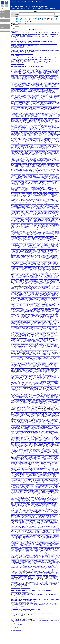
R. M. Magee (18, 150)
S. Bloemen (46, 82)
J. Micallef (41, 251)
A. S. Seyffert (19, 484)
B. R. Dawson (44, 524)
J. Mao (31, 352)
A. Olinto (36, 548)
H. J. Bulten (21, 87)
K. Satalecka (43, 259)
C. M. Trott (28, 452)
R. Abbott (18, 69)
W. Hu (46, 277)
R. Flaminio (43, 114)
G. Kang (28, 135)
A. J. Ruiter (42, 431)
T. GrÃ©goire (26, 293)
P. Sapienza (47, 301)
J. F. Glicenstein (23, 467)
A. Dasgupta (27, 102)
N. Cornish (50, 98)
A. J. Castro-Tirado (15, 447)
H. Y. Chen (34, 93)
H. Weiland (38, 580)
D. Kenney (42, 450)
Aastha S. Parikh (14, 603)
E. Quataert (39, 322)
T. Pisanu (17, 349)
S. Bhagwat (34, 80)
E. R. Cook (50, 318)
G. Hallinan (30, 403)
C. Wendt (46, 267)
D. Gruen (49, 329)
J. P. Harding (26, 503)
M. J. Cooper (49, 523)
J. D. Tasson (23, 201)
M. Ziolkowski (46, 569)
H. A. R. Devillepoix (46, 577)
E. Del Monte (32, 309)
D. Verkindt (27, 209)
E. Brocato (46, 338)
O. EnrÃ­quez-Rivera (42, 501)
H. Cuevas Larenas (23, 441)
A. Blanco (27, 518)
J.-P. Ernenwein (32, 465)
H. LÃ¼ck (22, 148)
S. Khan (34, 137)
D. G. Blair (35, 82)
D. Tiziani (25, 487)
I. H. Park (38, 448)
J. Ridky (12, 553)
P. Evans (19, 382)
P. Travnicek (42, 563)
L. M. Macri (51, 437)
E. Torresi (13, 369)
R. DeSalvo (46, 105)
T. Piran (48, 350)
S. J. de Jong (17, 525)
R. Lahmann (17, 297)
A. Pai (47, 171)
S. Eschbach (38, 465)
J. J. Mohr (18, 332)
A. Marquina (16, 152)
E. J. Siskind (48, 367)
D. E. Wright (34, 434)
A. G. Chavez (21, 521)
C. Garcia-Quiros (25, 118)
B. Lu (12, 280)
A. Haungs (35, 534)
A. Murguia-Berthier (46, 315)
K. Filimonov (33, 238)
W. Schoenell (48, 438)
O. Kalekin (21, 296)
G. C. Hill (39, 242)
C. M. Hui (46, 222)
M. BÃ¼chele (25, 461)
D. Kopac (27, 352)
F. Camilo (19, 585)
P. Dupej (53, 108)
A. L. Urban (19, 205)
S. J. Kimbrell (38, 138)
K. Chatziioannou (19, 93)
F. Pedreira (24, 549)
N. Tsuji (47, 487)
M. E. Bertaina (48, 516)
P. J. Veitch (52, 208)
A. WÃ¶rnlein (30, 490)
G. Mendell (34, 157)
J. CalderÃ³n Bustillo (25, 88)
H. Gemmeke (42, 530)
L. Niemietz (41, 547)
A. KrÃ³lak (13, 142)
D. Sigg (44, 193)
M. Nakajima (54, 413)
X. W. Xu (22, 270)
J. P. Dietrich (41, 327)
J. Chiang (48, 356)
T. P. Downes (21, 108)
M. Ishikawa (31, 412)
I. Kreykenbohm (48, 296)
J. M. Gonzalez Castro (32, 122)
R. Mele (21, 298)
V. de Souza (51, 525)
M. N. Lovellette (38, 362)
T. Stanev (40, 261)
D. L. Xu (18, 270)
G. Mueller (25, 163)
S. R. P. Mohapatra (24, 162)
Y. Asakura (36, 392)
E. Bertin (46, 325)
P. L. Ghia (56, 530)
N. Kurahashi (32, 248)
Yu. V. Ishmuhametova (51, 391)
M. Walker (34, 452)
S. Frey (56, 573)
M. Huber (30, 243)
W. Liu (20, 394)
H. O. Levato (49, 388)
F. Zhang (58, 283)
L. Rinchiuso (17, 482)
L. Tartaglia (16, 338)
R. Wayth (38, 452)
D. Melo (56, 543)
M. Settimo (13, 484)
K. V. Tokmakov (49, 202)
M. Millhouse (38, 159)
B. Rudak (32, 482)
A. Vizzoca (16, 303)
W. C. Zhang (41, 284)
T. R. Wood (48, 268)
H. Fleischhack (56, 501)
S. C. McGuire (52, 155)
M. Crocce (49, 326)
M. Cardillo (57, 309)
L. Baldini (38, 354)
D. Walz (43, 566)
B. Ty (36, 265)
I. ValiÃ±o (30, 564)
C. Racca (50, 300)
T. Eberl (12, 292)
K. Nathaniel (39, 494)
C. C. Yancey (22, 217)
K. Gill (43, 120)
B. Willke (37, 215)
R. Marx (44, 474)
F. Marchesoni (20, 151)
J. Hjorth (40, 382)
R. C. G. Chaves (20, 462)
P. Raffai (43, 180)
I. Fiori (16, 114)
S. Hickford (29, 242)
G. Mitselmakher (39, 161)
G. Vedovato (42, 208)
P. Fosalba (17, 329)
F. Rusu (41, 407)
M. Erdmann (29, 528)
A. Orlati (42, 348)
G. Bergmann (49, 79)
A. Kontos (18, 141)
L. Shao (41, 192)
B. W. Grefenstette (23, 403)
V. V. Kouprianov (47, 337)
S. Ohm (23, 478)
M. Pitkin (35, 176)
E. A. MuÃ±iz (24, 164)
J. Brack (16, 519)
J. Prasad (19, 178)
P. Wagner (48, 489)
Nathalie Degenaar (22, 63)
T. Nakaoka (30, 395)
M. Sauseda (48, 322)
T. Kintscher (32, 246)
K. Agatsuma (38, 70)
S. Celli (52, 289)
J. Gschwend (54, 329)
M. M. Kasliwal (43, 404)
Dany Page (43, 603)
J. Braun (24, 232)
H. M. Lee (40, 144)
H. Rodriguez (34, 444)
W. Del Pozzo (47, 104)
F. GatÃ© (49, 466)
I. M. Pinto (25, 176)
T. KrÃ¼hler (49, 382)
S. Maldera (55, 362)
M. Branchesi (36, 84)
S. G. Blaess (22, 518)
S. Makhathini (36, 585)
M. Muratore (30, 164)
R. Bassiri (38, 77)
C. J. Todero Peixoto (15, 563)
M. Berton (40, 424)
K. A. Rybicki (48, 431)
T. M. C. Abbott (22, 325)
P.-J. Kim (16, 420)
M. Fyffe (27, 117)
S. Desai (36, 327)
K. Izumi (36, 132)
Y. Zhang (52, 284)
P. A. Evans (57, 304)
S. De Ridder (13, 236)
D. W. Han (42, 277)
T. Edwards (16, 465)
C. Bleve (36, 518)
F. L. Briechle (37, 519)
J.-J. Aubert (52, 286)
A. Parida (36, 173)
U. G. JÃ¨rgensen (25, 386)
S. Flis (42, 238)
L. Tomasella (48, 341)
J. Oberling (23, 168)
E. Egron (23, 347)
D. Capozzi (21, 326)
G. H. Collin (57, 234)
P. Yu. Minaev (41, 455)
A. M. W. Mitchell (29, 476)
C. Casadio (52, 573)
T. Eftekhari (43, 319)
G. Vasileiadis (41, 488)
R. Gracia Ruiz (33, 293)
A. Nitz (43, 167)
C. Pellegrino (22, 300)
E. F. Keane (29, 378)
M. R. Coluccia (23, 523)
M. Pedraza (41, 174)
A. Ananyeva (42, 71)
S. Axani (50, 229)
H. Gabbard (32, 117)
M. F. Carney (47, 89)
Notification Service (3, 17)
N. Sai (45, 280)
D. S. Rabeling (32, 180)
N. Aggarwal (45, 70)
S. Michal (25, 545)
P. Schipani (18, 344)
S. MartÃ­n (40, 571)
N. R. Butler (51, 581)
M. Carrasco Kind (36, 326)
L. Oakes (53, 477)
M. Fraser (39, 422)
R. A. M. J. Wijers (26, 493)
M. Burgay (16, 345)
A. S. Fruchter (45, 385)
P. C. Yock (13, 449)
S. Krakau (35, 472)
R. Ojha (28, 364)
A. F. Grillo (28, 533)
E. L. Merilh (46, 157)
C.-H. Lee (16, 394)
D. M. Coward (18, 100)
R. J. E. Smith (45, 194)
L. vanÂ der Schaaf (42, 206)
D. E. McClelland (32, 155)
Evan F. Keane (44, 612)
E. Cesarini (17, 92)
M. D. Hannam (38, 126)
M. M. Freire (13, 530)
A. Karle (51, 244)
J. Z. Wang (34, 211)
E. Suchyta (17, 334)
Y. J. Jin (27, 278)
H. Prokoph (56, 479)
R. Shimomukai (48, 414)
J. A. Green (34, 378)
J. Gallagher (22, 240)
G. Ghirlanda (42, 339)
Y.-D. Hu (26, 447)
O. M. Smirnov (48, 585)
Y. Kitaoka (17, 413)
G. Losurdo (48, 146)
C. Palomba (19, 172)
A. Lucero (33, 541)
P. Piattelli (32, 300)
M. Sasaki (18, 483)
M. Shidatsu (42, 414)
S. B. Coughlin (30, 99)
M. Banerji (28, 325)
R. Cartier (18, 425)
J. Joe (54, 419)
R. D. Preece (42, 223)
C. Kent (17, 137)
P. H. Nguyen (18, 547)
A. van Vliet (13, 565)
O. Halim (36, 125)
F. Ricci (34, 182)
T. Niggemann (47, 547)
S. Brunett (46, 86)
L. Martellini (32, 152)
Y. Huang (50, 277)
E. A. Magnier (14, 411)
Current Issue (2, 11)
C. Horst (43, 130)
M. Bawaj (51, 77)
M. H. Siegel (48, 307)
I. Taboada (57, 262)
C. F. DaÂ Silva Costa (34, 102)
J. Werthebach (52, 267)
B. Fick (44, 529)
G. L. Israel (22, 343)
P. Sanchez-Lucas (29, 555)
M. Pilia (51, 313)
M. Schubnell (29, 333)
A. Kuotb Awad (31, 539)
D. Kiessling (31, 296)
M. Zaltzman (17, 374)
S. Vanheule (26, 266)
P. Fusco (55, 359)
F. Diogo (26, 526)
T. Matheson (34, 321)
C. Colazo (57, 440)
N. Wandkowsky (26, 267)
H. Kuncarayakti (49, 429)
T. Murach (16, 477)
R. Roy (37, 431)
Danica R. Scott (51, 44)
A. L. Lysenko (32, 273)
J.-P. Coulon (37, 99)
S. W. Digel (49, 357)
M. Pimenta (31, 551)
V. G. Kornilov (49, 387)
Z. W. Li (17, 279)
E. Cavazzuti (30, 356)
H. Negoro (18, 414)
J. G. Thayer (34, 368)
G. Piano (12, 310)
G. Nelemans (21, 165)
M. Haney (18, 126)
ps (21, 615)
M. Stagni (43, 349)
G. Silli (12, 559)
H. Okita (54, 395)
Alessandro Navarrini (35, 348)
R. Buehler (52, 355)
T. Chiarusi (18, 290)
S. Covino (18, 339)
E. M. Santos (36, 555)
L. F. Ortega (44, 169)
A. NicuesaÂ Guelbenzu (52, 435)
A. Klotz (31, 380)
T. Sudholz (51, 560)
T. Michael (30, 298)
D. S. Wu (47, 216)
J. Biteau (17, 518)
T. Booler (39, 577)
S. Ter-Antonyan (22, 264)
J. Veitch (47, 208)
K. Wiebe (16, 268)
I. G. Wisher (51, 511)
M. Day (28, 235)
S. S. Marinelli (53, 506)
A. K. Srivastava (43, 196)
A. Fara (27, 347)
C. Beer (23, 79)
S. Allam (19, 318)
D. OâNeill (38, 430)
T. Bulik (17, 87)
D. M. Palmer (38, 307)
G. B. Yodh (16, 513)
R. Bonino (36, 355)
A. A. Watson (48, 566)
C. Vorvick (27, 210)
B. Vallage (44, 302)
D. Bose (42, 231)
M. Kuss (50, 361)
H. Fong (53, 114)
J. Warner (55, 211)
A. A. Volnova (28, 455)
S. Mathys (16, 543)
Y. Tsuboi (43, 416)
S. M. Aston (20, 74)
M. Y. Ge (25, 277)
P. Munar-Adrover (28, 310)
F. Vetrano (32, 209)
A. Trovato (29, 302)
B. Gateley (36, 118)
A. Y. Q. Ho (50, 403)
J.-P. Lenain (43, 473)
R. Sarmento (51, 555)
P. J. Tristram (22, 398)
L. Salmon (53, 431)
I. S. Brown (49, 449)
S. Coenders (51, 234)
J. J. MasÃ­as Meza (51, 542)
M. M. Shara (37, 436)
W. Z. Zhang (47, 284)
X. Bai (12, 230)
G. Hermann (24, 468)
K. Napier (41, 164)
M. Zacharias (51, 490)
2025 (26, 22)
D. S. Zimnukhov (53, 390)
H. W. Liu (41, 279)
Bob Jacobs (26, 404)
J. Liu (53, 145)
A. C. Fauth (25, 529)
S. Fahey (18, 238)
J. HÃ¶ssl (25, 295)
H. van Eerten (27, 583)
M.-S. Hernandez (39, 427)
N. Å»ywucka (35, 491)
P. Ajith (14, 71)
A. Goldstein (31, 222)
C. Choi (21, 419)
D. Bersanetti (16, 80)
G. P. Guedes (45, 533)
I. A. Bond (49, 392)
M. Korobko (24, 141)
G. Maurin (48, 474)
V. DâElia (31, 339)
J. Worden (37, 216)
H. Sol (45, 484)
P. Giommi (13, 306)
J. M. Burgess (21, 583)
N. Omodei (32, 364)
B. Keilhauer (57, 536)
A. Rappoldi (56, 313)
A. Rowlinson (41, 384)
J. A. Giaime (26, 120)
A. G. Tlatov (43, 391)
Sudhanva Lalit (20, 8)
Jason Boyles (21, 621)
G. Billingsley (51, 80)
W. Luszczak (53, 249)
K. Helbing (18, 242)
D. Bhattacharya (33, 271)
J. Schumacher (30, 558)
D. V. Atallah (30, 74)
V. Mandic (39, 150)
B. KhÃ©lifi (49, 471)
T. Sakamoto (26, 453)
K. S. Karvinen (50, 135)
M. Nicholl (15, 322)
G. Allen (22, 71)
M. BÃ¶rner (34, 231)
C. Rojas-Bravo (30, 317)
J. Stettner (49, 261)
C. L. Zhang (47, 283)
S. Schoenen (18, 260)
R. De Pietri (17, 105)
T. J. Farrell (48, 376)
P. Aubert (23, 459)
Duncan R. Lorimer (22, 622)
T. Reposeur (22, 367)
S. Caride (42, 89)
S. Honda (24, 393)
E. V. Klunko (37, 456)
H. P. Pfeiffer (32, 175)
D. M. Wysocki (53, 216)
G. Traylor (46, 203)
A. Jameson (39, 378)
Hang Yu (41, 217)
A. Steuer (54, 261)
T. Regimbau (56, 181)
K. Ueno (50, 204)
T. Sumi (26, 397)
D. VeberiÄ (40, 565)
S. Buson (56, 355)
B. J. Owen (30, 171)
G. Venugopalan (20, 209)
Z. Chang (50, 274)
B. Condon (43, 462)
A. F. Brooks (29, 86)
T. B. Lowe (19, 411)
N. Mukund (57, 163)
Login (1, 31)
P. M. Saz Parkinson (36, 367)
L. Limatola (54, 339)
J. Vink (16, 489)
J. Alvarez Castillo (39, 514)
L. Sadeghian (13, 186)
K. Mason (56, 152)
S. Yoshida (39, 270)
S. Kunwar (26, 248)
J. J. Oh (41, 168)
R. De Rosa (28, 105)
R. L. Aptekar (50, 272)
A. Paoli (27, 173)
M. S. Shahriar (29, 192)
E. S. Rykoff (54, 332)
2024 (22, 22)
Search (1, 14)
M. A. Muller (47, 546)
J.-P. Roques (42, 227)
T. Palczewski (42, 254)
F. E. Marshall (47, 306)
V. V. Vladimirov (46, 390)
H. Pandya (47, 254)
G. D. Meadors (53, 156)
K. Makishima (23, 413)
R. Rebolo (31, 391)
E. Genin (16, 119)
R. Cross (24, 235)
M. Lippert (22, 495)
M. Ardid (47, 286)
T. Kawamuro (55, 412)
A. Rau (35, 435)
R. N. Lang (16, 143)
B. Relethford (38, 256)
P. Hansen (13, 534)
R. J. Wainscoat (26, 411)
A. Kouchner (36, 296)
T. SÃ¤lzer (48, 258)
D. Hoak (20, 130)
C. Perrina (27, 300)
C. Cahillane (17, 88)
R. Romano (48, 184)
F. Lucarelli (22, 310)
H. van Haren (49, 293)
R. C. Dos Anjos (52, 526)
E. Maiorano (31, 343)
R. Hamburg (37, 222)
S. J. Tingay (23, 452)
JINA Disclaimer (3, 28)
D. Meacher (47, 156)
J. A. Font (58, 114)
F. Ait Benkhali (48, 457)
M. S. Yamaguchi (39, 398)
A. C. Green (52, 123)
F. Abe (24, 392)
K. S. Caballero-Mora (24, 498)
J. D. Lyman (44, 423)
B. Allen (18, 71)
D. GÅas (29, 532)
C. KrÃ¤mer (47, 141)
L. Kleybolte (24, 139)
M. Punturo (37, 179)
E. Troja (17, 369)
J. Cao (19, 89)
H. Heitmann (17, 129)
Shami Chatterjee (42, 37)
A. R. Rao (51, 271)
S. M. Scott (21, 191)
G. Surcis (47, 349)
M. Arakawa (13, 459)
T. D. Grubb (34, 533)
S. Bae (32, 75)
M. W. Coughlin (23, 99)
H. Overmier (24, 171)
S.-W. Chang (54, 375)
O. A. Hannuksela (46, 126)
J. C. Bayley (57, 77)
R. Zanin (56, 490)
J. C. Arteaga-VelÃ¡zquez (40, 496)
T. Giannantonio (35, 329)
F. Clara (45, 95)
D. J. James (24, 330)
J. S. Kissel (19, 139)
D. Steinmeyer (31, 197)
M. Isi (27, 132)
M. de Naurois (29, 477)
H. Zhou (27, 513)
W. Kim (23, 138)
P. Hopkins (39, 130)
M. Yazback (37, 217)
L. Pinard (20, 176)
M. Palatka (41, 548)
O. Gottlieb (17, 403)
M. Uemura (28, 398)
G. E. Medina (40, 321)
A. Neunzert (38, 165)
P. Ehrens (39, 110)
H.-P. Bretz (39, 232)
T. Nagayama (24, 395)
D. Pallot (54, 450)
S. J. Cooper (19, 98)
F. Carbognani (36, 89)
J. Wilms (21, 303)
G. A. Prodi (18, 179)
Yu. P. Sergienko (25, 391)
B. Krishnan (57, 141)
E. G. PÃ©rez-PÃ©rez (15, 509)
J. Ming (17, 161)
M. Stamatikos (35, 261)
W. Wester (42, 324)
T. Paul (16, 549)
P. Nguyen (16, 167)
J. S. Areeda (38, 73)
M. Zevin (29, 218)
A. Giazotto (38, 120)
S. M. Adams (17, 399)
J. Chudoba (34, 521)
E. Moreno (18, 508)
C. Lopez (39, 388)
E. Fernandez (52, 327)
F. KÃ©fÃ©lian (43, 136)
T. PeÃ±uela (39, 443)
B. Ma (47, 378)
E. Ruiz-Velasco (53, 509)
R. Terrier (16, 487)
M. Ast (16, 74)
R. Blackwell (24, 460)
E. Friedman (54, 238)
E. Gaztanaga (22, 329)
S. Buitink (53, 519)
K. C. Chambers (32, 410)
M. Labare (49, 248)
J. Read (51, 181)
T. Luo (19, 280)
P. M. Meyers (35, 158)
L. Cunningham (29, 101)
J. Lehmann (54, 144)
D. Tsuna (39, 204)
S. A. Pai (51, 171)
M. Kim (27, 246)
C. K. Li (34, 278)
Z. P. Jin (17, 350)
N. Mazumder (19, 155)
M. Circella (23, 290)
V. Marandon (27, 474)
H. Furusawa (19, 393)
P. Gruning (38, 124)
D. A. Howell (30, 373)
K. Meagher (54, 250)
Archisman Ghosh (14, 120)
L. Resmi (20, 573)
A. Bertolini (22, 80)
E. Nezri (49, 298)
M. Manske (57, 150)
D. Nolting (56, 167)
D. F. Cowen (19, 235)
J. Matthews (22, 543)
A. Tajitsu (30, 397)
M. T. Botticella (46, 424)
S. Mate (21, 271)
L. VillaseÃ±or (20, 566)
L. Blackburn (34, 221)
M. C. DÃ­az (25, 106)
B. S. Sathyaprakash (50, 187)
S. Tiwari (38, 202)
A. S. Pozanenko (21, 455)
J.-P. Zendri (24, 218)
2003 (17, 18)
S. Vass (27, 208)
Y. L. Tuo (15, 281)
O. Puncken (31, 179)
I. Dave (46, 102)
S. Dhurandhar (18, 106)
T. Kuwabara (38, 248)
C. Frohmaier (38, 401)
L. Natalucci (33, 227)
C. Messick (24, 158)
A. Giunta (17, 343)
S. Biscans (31, 81)
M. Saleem (32, 186)
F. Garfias (28, 502)
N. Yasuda (46, 398)
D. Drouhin (57, 291)
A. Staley (53, 196)
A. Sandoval (24, 510)
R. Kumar (27, 142)
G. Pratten (30, 178)
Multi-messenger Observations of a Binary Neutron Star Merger (27, 67)
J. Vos (24, 434)
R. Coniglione (41, 290)
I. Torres (27, 511)
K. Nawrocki (45, 575)
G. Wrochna (18, 576)
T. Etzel (34, 111)
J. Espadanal (46, 528)
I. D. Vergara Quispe (53, 565)
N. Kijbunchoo (51, 137)
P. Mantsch (55, 541)
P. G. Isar (16, 536)
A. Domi (41, 291)
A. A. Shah (23, 192)
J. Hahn (42, 467)
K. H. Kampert (50, 536)
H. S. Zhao (32, 285)
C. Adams (39, 69)
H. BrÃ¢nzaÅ (19, 289)
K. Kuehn (13, 331)
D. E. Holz (34, 130)
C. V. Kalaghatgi (52, 133)
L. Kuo (36, 142)
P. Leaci (22, 144)
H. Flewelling (56, 410)
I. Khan (30, 137)
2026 (31, 22)
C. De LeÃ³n (28, 500)
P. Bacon (21, 75)
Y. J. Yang (36, 283)
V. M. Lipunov (34, 387)
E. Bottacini (41, 355)
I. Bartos (33, 77)
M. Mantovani (14, 151)
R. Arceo (32, 496)
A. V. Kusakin (54, 455)
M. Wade (50, 210)
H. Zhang (41, 379)
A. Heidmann (54, 128)
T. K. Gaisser (16, 240)
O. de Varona (51, 105)
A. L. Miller (23, 159)
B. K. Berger (43, 79)
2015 (26, 20)
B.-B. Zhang (31, 447)
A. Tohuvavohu (19, 308)
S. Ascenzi (54, 73)
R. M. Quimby (27, 407)
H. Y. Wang (25, 281)
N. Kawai (50, 412)
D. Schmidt (40, 556)
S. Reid (15, 182)
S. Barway (44, 392)
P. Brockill (18, 86)
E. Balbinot (23, 318)
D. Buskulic (33, 87)
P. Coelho (53, 440)
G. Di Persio (31, 312)
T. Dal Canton (41, 101)
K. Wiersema (17, 351)
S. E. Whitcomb (35, 214)
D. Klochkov (13, 472)
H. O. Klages (32, 538)
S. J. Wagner (43, 489)
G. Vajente (37, 205)
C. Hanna (33, 126)
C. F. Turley (32, 265)
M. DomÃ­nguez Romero (33, 441)
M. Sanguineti (41, 301)
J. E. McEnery (26, 363)
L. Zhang (33, 218)
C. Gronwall (18, 306)
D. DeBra (21, 104)
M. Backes (28, 459)
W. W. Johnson (22, 133)
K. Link (44, 540)
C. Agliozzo (56, 423)
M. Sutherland (51, 262)
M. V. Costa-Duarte (15, 441)
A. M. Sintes (21, 194)
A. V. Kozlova (26, 273)
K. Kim (19, 138)
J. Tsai (27, 494)
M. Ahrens (48, 228)
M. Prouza (21, 552)
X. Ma (22, 280)
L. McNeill (29, 156)
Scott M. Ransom (52, 621)
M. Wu (53, 281)
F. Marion (26, 151)
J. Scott (17, 191)
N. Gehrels (55, 118)
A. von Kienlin (21, 224)
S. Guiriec (18, 361)
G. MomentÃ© (47, 251)
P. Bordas (52, 460)
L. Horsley (28, 450)
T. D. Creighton (50, 100)
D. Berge (55, 459)
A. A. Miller (50, 405)
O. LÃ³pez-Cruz (18, 443)
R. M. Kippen (51, 222)
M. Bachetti (56, 344)
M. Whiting (52, 372)
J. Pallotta (46, 548)
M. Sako (44, 322)
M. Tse (26, 204)
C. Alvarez (27, 496)
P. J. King (48, 138)
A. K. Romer (42, 332)
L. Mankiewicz (39, 575)
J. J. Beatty (36, 230)
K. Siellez (27, 193)
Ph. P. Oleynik (39, 273)
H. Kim (55, 404)
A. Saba (30, 349)
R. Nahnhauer (22, 253)
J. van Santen (32, 266)
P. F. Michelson (37, 363)
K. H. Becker (31, 516)
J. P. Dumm (23, 237)
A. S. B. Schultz (45, 410)
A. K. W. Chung (17, 95)
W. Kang (38, 244)
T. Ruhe (31, 258)
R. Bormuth (48, 287)
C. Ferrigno (40, 224)
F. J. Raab (27, 180)
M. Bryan (20, 461)
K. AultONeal (47, 74)
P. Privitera (16, 552)
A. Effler (27, 110)
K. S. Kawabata (38, 393)
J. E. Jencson (32, 404)
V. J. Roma (43, 184)
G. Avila (47, 515)
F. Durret (38, 319)
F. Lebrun (55, 225)
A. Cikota (23, 425)
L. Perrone (56, 549)
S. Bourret (53, 287)
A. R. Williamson (25, 215)
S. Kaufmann (27, 504)
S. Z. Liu (45, 279)
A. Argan (44, 309)
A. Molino (28, 443)
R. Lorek (25, 541)
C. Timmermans (55, 561)
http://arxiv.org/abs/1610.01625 (17, 597)
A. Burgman (57, 232)
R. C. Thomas (35, 334)
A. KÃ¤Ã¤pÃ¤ (43, 536)
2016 (31, 20)
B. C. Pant (17, 173)
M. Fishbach (26, 114)
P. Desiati (19, 236)
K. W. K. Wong (31, 216)
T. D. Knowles (37, 139)
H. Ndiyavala (35, 477)
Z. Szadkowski (36, 561)
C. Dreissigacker (33, 108)
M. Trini (47, 563)
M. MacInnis (20, 149)
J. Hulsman (55, 535)
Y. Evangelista (54, 308)
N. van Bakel (47, 205)
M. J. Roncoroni (17, 554)
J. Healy (49, 128)
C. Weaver (36, 267)
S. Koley (55, 139)
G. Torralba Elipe (35, 563)
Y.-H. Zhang (47, 218)
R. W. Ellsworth (29, 501)
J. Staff (35, 380)
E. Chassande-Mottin (50, 92)
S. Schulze (31, 570)
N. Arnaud (43, 73)
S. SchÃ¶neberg (24, 260)
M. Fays (51, 112)
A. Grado (22, 123)
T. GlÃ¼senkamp (50, 240)
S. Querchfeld (31, 552)
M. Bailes (51, 374)
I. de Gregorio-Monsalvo (54, 570)
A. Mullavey (13, 164)
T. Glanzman (41, 360)
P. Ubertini (53, 227)
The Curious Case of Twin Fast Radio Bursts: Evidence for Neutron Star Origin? (31, 42)
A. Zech (18, 491)
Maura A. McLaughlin (19, 613)
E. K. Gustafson (24, 125)
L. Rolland (32, 184)
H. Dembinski (56, 235)
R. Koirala (57, 246)
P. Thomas (17, 202)
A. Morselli (37, 313)
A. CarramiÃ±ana (39, 498)
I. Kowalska (35, 141)
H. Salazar (57, 554)
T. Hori (26, 412)
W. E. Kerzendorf (24, 429)
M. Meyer (31, 363)
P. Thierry (39, 380)
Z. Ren (22, 509)
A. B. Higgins (28, 351)
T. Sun (50, 378)
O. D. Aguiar (50, 70)
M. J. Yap (31, 217)
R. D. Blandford (24, 355)
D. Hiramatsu (49, 373)
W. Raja (40, 372)
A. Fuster (22, 530)
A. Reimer (38, 481)
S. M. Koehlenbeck (48, 139)
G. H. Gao (13, 277)
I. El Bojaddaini (18, 292)
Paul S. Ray (34, 613)
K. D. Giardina (32, 120)
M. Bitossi (47, 81)
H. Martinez (35, 542)
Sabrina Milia (27, 348)
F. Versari (56, 302)
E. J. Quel (26, 552)
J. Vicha (15, 566)
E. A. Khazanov (44, 137)
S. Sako (16, 397)
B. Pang (42, 172)
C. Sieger (52, 301)
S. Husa (40, 131)
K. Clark (41, 234)
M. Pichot (49, 175)
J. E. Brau (41, 84)
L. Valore (35, 564)
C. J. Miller (56, 331)
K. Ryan (47, 185)
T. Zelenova (18, 218)
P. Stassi (17, 560)
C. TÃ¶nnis (39, 302)
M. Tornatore (21, 446)
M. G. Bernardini (19, 342)
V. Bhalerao (26, 271)
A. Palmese (25, 322)
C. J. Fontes (33, 583)
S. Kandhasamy (23, 135)
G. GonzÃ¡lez (24, 122)
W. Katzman (26, 136)
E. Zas (16, 569)
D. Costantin (24, 357)
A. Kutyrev (19, 582)
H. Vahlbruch (31, 205)
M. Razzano (47, 181)
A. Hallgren (39, 241)
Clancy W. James (20, 44)
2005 (26, 18)
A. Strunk (22, 198)
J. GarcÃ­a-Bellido (24, 320)
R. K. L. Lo (57, 145)
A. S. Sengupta (36, 191)
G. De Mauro (23, 525)
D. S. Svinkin (39, 272)
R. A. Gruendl (31, 320)
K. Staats (49, 196)
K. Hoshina (20, 243)
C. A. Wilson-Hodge (22, 221)
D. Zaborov (45, 490)
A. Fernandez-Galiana (30, 113)
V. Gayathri (50, 118)
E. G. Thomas (53, 201)
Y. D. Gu (29, 277)
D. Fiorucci (20, 114)
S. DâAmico (22, 524)
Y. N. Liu (57, 279)
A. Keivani (55, 244)
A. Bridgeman (30, 519)
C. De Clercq (43, 235)
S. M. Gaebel (44, 117)
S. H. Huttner (45, 131)
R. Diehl (30, 225)
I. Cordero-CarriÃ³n (37, 98)
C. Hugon (36, 295)
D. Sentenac (43, 191)
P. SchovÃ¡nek (52, 556)
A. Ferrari (32, 313)
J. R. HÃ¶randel (32, 535)
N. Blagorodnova (49, 399)
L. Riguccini (21, 444)
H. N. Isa (19, 132)
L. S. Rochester (28, 367)
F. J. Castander (43, 326)
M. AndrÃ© (36, 286)
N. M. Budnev (19, 390)
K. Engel (35, 501)
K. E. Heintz (32, 427)
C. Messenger (18, 158)
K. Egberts (21, 465)
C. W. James (47, 295)
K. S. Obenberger (32, 494)
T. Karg (47, 244)
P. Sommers (27, 559)
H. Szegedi (45, 432)
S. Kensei (46, 361)
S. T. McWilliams (40, 156)
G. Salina (17, 555)
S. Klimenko (30, 139)
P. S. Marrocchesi (50, 454)
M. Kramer (54, 580)
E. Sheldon (42, 333)
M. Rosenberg (47, 509)
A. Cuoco (29, 357)
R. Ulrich (56, 563)
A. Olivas (27, 254)
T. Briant (46, 84)
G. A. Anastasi (55, 514)
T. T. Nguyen (21, 167)
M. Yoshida (51, 398)
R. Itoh (28, 393)
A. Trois (49, 309)
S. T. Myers (17, 406)
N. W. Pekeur (54, 478)
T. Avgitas (13, 287)
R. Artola (21, 440)
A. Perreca (22, 175)
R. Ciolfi (31, 95)
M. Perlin (51, 549)
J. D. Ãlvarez (32, 513)
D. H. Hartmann (24, 571)
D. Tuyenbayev (44, 204)
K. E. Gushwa (17, 125)
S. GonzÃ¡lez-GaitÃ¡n (42, 426)
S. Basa (29, 287)
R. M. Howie (18, 579)
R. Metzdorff (29, 158)
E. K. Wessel (50, 212)
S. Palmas (50, 348)
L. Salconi (27, 186)
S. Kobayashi (22, 352)
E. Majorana (24, 150)
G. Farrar (20, 529)
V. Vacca (52, 349)
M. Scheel (37, 188)
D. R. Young (29, 423)
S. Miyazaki (33, 394)
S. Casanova (50, 461)
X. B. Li (50, 278)
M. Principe (56, 178)
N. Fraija (12, 502)
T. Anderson (22, 229)
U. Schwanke (42, 483)
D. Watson (17, 385)
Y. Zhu (52, 285)
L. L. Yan (22, 283)
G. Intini (15, 132)
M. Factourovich (50, 111)
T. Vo (19, 210)
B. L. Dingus (55, 500)
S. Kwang (45, 142)
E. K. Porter (55, 176)
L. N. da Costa (20, 327)
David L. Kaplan (14, 621)
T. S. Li (38, 336)
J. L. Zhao (37, 285)
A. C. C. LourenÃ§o (15, 321)
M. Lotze (33, 297)
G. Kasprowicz (32, 575)
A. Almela (32, 514)
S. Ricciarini (35, 454)
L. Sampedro (41, 444)
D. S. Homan (50, 423)
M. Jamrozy (31, 469)
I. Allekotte (27, 514)
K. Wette (24, 214)
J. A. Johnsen (25, 536)
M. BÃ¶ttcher (30, 460)
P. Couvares (50, 99)
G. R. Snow (22, 559)
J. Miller (33, 159)
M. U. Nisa (40, 508)
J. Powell (15, 178)
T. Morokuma (45, 394)
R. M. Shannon (45, 372)
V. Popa (36, 300)
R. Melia (24, 443)
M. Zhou (56, 218)
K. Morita (43, 413)
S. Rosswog (35, 384)
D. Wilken (53, 214)
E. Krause (52, 330)
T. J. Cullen (17, 101)
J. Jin (24, 278)
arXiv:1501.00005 (14, 615)
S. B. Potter (53, 436)
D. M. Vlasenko (27, 388)
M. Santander (28, 259)
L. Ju (43, 133)
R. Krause (49, 538)
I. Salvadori (26, 301)
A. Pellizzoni (55, 348)
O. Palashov (13, 172)
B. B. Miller (28, 159)
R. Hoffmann (51, 242)
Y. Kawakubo (32, 453)
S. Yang (31, 283)
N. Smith (22, 324)
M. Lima (22, 331)
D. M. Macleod (26, 149)
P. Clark (27, 425)
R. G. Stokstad (19, 262)
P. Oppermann (17, 169)
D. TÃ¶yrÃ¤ (35, 203)
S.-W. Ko (50, 419)
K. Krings (54, 247)
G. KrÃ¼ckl (16, 248)
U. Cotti (56, 498)
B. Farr (28, 112)
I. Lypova (16, 474)
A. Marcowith (33, 474)
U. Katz (26, 296)
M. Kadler (16, 296)
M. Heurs (55, 129)
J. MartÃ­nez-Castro (30, 507)
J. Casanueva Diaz (54, 89)
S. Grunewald (33, 124)
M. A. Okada (54, 168)
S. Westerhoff (45, 511)
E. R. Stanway (54, 386)
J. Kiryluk (37, 246)
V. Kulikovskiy (55, 296)
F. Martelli (26, 152)
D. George (26, 119)
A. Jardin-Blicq (17, 504)
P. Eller (56, 237)
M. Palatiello (48, 364)
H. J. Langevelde (39, 574)
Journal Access (3, 16)
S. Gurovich (34, 442)
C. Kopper (24, 247)
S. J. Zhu (15, 219)
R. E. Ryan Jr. (34, 582)
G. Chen (54, 274)
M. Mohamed (42, 476)
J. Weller (23, 336)
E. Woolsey (53, 268)
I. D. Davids (53, 462)
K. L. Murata (57, 394)
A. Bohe (20, 83)
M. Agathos (33, 70)
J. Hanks (28, 126)
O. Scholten (46, 556)
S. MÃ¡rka (31, 151)
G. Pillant (16, 176)
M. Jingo (48, 469)
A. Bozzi (19, 84)
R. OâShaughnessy (52, 169)
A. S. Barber (17, 497)
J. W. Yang (27, 283)
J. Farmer (16, 529)
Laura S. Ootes (37, 603)
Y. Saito (12, 397)
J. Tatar (12, 264)
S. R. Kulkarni (23, 405)
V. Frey (53, 116)
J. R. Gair (49, 117)
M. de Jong (53, 295)
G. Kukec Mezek (19, 539)
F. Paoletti (22, 173)
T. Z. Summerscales (39, 198)
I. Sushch (36, 485)
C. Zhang (32, 408)
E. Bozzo (56, 224)
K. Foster (17, 401)
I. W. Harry (28, 128)
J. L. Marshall (28, 321)
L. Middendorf (38, 545)
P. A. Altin (32, 71)
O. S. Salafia (42, 341)
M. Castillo (51, 498)
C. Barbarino (29, 424)
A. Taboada (43, 561)
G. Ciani (27, 95)
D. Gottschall (30, 467)
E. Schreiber (33, 190)
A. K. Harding (23, 361)
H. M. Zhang (13, 284)
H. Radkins (38, 180)
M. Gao (21, 277)
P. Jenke (42, 222)
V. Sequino (48, 191)
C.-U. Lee (41, 419)
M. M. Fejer (22, 113)
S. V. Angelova (14, 73)
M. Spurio (56, 301)
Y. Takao (27, 416)
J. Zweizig (39, 219)
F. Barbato (18, 516)
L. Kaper (17, 352)
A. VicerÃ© (37, 209)
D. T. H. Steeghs (48, 384)
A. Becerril (31, 497)
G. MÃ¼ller (41, 546)
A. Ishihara (50, 243)
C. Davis (26, 327)
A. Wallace (57, 266)
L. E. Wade (45, 210)
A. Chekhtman (36, 356)
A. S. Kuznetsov (20, 388)
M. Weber (54, 566)
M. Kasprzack (57, 135)
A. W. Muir (30, 163)
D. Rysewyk (43, 258)
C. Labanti (40, 310)
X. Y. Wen (45, 281)
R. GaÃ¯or (27, 530)
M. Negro (20, 364)
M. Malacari (38, 541)
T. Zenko (56, 398)
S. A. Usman (25, 205)
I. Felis (52, 292)
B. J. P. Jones (26, 244)
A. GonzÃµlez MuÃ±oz (41, 502)
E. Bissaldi (29, 221)
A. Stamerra (28, 344)
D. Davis (55, 102)
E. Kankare (30, 422)
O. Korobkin (44, 583)
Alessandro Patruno (45, 63)
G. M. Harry (22, 128)
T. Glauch (43, 240)
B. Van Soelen (19, 434)
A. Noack (47, 167)
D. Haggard (49, 576)
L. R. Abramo (54, 438)
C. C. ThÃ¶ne (55, 384)
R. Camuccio (40, 440)
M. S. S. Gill (33, 336)
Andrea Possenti (28, 613)
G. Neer (38, 253)
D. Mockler (55, 545)
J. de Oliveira (45, 525)
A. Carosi (45, 461)
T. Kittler (42, 246)
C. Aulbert (41, 74)
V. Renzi (16, 444)
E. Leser (48, 473)
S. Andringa (25, 515)
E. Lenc (34, 370)
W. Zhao (36, 408)
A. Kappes (42, 244)
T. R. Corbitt (29, 98)
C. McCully (36, 373)
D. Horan (29, 361)
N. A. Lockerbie (14, 146)
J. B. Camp (43, 88)
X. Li (47, 278)
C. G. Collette (42, 96)
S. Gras (39, 123)
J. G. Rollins (37, 184)
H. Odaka (18, 478)
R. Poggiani (43, 176)
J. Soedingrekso (49, 260)
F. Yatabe (28, 417)
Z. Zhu (37, 379)
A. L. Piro (54, 314)
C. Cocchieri (16, 96)
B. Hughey (35, 131)
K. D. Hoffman (45, 242)
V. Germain (41, 119)
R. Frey (49, 116)
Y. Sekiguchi (21, 397)
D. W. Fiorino (50, 501)
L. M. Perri (27, 175)
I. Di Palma (37, 291)
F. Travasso (41, 203)
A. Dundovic (16, 528)
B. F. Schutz (51, 190)
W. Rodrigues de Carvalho (36, 553)
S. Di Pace (55, 106)
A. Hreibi (16, 131)
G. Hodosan (18, 386)
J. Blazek (32, 518)
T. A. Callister (33, 88)
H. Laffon (51, 472)
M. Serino (37, 414)
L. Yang (27, 217)
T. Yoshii (39, 417)
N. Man (35, 150)
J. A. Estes (17, 495)
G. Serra (34, 349)
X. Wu (53, 378)
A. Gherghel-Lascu (50, 530)
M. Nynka (55, 576)
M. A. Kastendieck (19, 471)
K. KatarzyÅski (27, 471)
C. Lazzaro (17, 144)
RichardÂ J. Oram (24, 169)
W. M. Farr (32, 112)
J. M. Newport (49, 165)
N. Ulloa (28, 315)
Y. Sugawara (55, 414)
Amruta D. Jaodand (15, 62)
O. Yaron (48, 434)
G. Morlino (29, 546)
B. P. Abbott (13, 69)
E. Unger (40, 265)
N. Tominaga (16, 398)
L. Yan (20, 408)
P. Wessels (55, 212)
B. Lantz (25, 143)
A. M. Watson (56, 582)
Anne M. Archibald (37, 62)
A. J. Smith (48, 510)
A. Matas (45, 154)
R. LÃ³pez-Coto (40, 506)
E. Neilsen (48, 336)
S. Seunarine (43, 260)
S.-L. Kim (46, 419)
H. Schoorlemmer (37, 510)
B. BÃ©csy (18, 79)
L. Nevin (43, 165)
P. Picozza (47, 313)
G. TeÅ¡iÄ (34, 264)
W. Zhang (36, 284)
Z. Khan (38, 137)
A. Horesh (55, 403)
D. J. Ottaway (18, 171)
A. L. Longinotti (19, 506)
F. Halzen (44, 241)
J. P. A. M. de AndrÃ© (35, 235)
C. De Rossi (40, 105)
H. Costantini (48, 290)
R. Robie (17, 184)
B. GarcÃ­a (32, 530)
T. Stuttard (38, 262)
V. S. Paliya (54, 364)
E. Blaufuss (21, 231)
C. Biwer (51, 81)
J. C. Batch (46, 77)
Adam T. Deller (19, 37)
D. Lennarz (46, 504)
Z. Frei (41, 116)
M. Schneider (30, 510)
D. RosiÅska (17, 185)
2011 (53, 18)
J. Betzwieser (28, 80)
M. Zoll (47, 270)
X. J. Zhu (20, 219)
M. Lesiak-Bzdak (25, 249)
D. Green (46, 360)
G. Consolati (37, 523)
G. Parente (57, 548)
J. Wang (30, 281)
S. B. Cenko (24, 304)
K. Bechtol (34, 325)
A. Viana (54, 488)
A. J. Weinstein (36, 212)
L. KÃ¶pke (19, 247)
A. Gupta (52, 124)
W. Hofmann (35, 468)
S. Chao (34, 92)
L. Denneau (24, 580)
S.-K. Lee (36, 419)
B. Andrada (19, 515)
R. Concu (54, 345)
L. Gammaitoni (55, 117)
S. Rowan (28, 185)
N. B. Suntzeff (46, 379)
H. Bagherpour (55, 229)
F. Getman (37, 339)
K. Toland (55, 202)
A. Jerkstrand (24, 422)
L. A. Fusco (56, 292)
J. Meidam (17, 157)
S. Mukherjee (51, 163)
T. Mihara (34, 413)
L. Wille (28, 268)
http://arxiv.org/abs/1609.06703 (17, 607)
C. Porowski (55, 551)
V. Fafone (56, 111)
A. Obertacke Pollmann (19, 254)
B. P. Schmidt (44, 380)
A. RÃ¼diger (33, 185)
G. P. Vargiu (57, 349)
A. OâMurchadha (34, 254)
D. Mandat (50, 541)
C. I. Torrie (30, 203)
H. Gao (17, 277)
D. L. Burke (16, 326)
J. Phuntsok (21, 551)
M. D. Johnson (43, 330)
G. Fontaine (17, 466)
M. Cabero (47, 87)
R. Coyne (36, 100)
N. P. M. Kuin (36, 306)
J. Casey (17, 234)
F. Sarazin (46, 555)
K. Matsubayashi (26, 394)
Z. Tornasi (16, 203)
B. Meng (26, 280)
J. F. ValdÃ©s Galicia (23, 564)
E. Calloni (38, 88)
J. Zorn (30, 491)
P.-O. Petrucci (23, 479)
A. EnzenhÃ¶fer (38, 292)
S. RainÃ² (39, 366)
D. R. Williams (33, 268)
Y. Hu (16, 379)
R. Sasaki (32, 414)
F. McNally (49, 250)
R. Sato (15, 556)
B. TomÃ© (29, 563)
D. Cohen (33, 96)
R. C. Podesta (34, 388)
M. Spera (23, 344)
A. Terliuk (29, 264)
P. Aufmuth (36, 74)
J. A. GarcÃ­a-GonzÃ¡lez (20, 502)
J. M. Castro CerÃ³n (49, 448)
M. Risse (21, 553)
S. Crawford (22, 437)
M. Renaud (48, 481)
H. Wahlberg (32, 566)
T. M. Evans (44, 111)
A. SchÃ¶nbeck (27, 190)
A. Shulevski (44, 493)
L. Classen (46, 234)
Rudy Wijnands (21, 603)
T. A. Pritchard (41, 375)
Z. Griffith (30, 241)
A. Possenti (32, 341)
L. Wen (45, 212)
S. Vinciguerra (49, 209)
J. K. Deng (43, 275)
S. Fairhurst (15, 112)
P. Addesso (48, 69)
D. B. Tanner (52, 199)
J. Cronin (16, 524)
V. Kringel (52, 141)
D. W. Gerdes (29, 329)
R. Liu (12, 474)
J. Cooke (47, 374)
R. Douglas (55, 107)
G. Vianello (28, 369)
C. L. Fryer (17, 320)
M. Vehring (38, 266)
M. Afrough (22, 70)
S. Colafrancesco (18, 313)
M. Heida (41, 403)
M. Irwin (44, 382)
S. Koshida (55, 393)
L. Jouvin (53, 469)
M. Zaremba (24, 576)
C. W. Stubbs (18, 580)
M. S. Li (41, 278)
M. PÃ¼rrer (46, 179)
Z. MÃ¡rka (36, 151)
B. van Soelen (35, 488)
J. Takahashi (35, 397)
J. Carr (48, 289)
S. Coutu (54, 523)
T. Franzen (16, 450)
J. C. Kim (15, 138)
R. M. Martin (43, 152)
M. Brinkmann (56, 84)
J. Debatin (56, 525)
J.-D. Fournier (27, 116)
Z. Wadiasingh (37, 489)
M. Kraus (40, 472)
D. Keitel (49, 136)
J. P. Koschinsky (35, 247)
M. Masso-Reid (31, 154)
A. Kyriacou (44, 248)
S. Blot (26, 231)
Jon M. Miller (55, 605)
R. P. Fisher (31, 114)
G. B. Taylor (45, 494)
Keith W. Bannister (35, 44)
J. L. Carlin (28, 336)
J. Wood (56, 511)
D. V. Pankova (53, 254)
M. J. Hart (33, 128)
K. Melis (25, 298)
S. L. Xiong (26, 274)
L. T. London (21, 146)
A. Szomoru (32, 574)
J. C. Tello (21, 447)
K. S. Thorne (28, 202)
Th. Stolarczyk (14, 302)
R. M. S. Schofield (19, 190)
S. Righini (25, 349)
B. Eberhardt (40, 237)
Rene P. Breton (30, 612)
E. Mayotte (33, 543)
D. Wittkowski (42, 568)
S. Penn (12, 175)
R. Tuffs (51, 487)
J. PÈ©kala (30, 549)
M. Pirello (30, 176)
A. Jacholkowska (24, 469)
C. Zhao (52, 218)
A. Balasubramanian (15, 271)
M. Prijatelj (51, 178)
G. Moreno (47, 162)
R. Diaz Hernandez (42, 500)
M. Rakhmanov (14, 181)
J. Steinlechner (17, 197)
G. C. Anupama (29, 399)
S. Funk (51, 359)
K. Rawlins (22, 256)
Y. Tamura (47, 397)
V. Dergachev (23, 105)
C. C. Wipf (54, 215)
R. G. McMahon (44, 331)
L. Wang (21, 375)
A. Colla (37, 96)
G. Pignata (15, 431)
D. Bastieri (49, 354)
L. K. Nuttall (18, 168)
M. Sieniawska (38, 193)
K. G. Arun (49, 73)
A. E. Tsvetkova (46, 273)
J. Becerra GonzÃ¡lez (43, 581)
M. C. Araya (32, 73)
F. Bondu (24, 83)
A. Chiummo (18, 94)
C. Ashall (24, 424)
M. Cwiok (13, 575)
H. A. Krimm (30, 306)
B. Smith (35, 194)
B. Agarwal (27, 70)
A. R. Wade (40, 210)
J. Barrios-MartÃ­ (23, 287)
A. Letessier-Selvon (31, 540)
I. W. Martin (37, 152)
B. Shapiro (45, 192)
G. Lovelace (17, 148)
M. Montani (31, 162)
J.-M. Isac (23, 132)
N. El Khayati (25, 292)
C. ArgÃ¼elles (38, 229)
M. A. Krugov (47, 455)
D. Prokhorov (50, 479)
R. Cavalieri (34, 90)
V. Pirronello (36, 551)
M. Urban (16, 564)
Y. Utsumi (33, 398)
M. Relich (43, 256)
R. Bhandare (39, 80)
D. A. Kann (36, 386)
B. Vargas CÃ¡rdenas (25, 565)
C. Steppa (31, 485)
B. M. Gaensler (22, 450)
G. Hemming (27, 129)
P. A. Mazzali (34, 350)
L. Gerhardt (28, 240)
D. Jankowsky (37, 469)
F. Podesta (44, 388)
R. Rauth (34, 481)
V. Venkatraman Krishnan (20, 378)
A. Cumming (23, 101)
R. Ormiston (38, 169)
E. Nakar (22, 406)
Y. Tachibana (22, 416)
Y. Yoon (29, 419)
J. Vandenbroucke (51, 265)
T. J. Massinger (23, 154)
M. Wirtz (37, 568)
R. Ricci (29, 582)
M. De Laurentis (33, 104)
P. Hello (22, 129)
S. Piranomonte (26, 341)
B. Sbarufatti (54, 307)
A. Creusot (57, 290)
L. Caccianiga (28, 520)
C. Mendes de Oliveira (19, 438)
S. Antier (19, 73)
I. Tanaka (51, 397)
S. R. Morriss (52, 162)
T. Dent (12, 105)
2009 (44, 18)
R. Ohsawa (40, 395)
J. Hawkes (51, 467)
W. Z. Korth (29, 141)
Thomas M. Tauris (50, 37)
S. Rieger (44, 182)
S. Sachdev (52, 185)
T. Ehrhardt (46, 237)
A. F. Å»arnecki (30, 576)
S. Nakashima (22, 477)
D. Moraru (42, 162)
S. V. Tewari (38, 201)
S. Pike (15, 407)
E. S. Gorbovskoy (41, 387)
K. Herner (42, 320)
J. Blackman (25, 82)
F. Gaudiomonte (32, 347)
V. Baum (28, 230)
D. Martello (29, 542)
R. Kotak (34, 423)
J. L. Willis (32, 215)
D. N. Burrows (18, 304)
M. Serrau (38, 349)
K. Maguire (49, 422)
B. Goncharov (17, 122)
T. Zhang (42, 218)
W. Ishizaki (23, 454)
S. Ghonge (46, 119)
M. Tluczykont (31, 487)
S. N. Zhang (31, 274)
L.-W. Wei (24, 212)
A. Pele (57, 174)
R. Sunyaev (48, 227)
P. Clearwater (56, 95)
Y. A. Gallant (38, 466)
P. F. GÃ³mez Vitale (54, 532)
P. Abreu (51, 513)
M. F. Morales (48, 450)
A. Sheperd (55, 192)
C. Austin (52, 74)
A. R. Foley (24, 585)
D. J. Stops (48, 197)
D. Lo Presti (49, 540)
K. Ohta (50, 395)
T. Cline (58, 273)
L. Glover (47, 120)
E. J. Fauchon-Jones (39, 112)
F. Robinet (22, 184)
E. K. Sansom (29, 579)
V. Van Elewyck (50, 302)
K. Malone (47, 506)
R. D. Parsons (48, 478)
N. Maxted (53, 474)
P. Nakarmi (28, 253)
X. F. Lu (15, 280)
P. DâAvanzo (24, 339)
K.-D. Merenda (19, 545)
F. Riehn (16, 553)
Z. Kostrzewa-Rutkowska (34, 429)
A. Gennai (21, 119)
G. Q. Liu (36, 279)
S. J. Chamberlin (24, 92)
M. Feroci (17, 309)
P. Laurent (51, 225)
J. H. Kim (50, 393)
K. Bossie (57, 83)
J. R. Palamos (56, 171)
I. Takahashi (44, 453)
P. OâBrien (21, 384)
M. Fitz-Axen (37, 114)
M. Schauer (19, 556)
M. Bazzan (13, 79)
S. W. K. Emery (51, 304)
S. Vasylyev (23, 374)
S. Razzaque (55, 366)
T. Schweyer (40, 435)
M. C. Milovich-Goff (46, 159)
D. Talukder (47, 199)
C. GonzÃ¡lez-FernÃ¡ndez (27, 382)
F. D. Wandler (19, 267)
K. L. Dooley (37, 107)
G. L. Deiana (18, 347)
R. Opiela (51, 575)
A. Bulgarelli (48, 308)
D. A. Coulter (35, 314)
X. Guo (48, 124)
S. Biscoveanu (37, 81)
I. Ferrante (37, 113)
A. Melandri (53, 306)
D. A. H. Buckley (29, 437)
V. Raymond (41, 181)
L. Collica (17, 523)
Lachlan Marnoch (18, 45)
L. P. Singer (54, 193)
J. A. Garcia (44, 401)
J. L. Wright (42, 216)
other (23, 615)
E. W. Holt (21, 535)
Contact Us (2, 21)
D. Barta (17, 77)
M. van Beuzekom (54, 205)
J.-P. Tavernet (47, 485)
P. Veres (16, 224)
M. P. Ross (23, 185)
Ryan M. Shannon (44, 44)
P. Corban (24, 98)
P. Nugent (20, 322)
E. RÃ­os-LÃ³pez (27, 444)
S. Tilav (39, 264)
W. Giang (39, 240)
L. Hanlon (40, 225)
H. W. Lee (45, 144)
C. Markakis (41, 151)
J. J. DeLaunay (50, 235)
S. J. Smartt (18, 422)
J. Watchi (15, 212)
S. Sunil (49, 198)
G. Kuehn (18, 142)
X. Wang (57, 378)
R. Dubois (22, 359)
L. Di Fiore (30, 106)
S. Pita (36, 479)
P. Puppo (41, 179)
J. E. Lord (26, 146)
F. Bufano (25, 342)
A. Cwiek (57, 574)
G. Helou (45, 403)
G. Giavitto (54, 466)
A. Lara (37, 504)
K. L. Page (33, 307)
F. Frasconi (37, 116)
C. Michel (45, 158)
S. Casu (50, 345)
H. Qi (51, 179)
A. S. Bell (37, 79)
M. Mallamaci (44, 541)
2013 (17, 20)
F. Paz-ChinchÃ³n (32, 322)
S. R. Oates (17, 307)
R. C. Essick (18, 111)
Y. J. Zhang (17, 285)
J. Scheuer (42, 188)
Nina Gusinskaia (25, 605)
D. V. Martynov (50, 152)
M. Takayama (41, 397)
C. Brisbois (16, 498)
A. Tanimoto (32, 416)
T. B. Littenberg (48, 145)
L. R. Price (46, 178)
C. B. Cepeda (44, 90)
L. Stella (32, 344)
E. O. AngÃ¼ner (55, 457)
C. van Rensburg (28, 488)
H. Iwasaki (18, 469)
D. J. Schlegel (54, 322)
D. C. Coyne (31, 100)
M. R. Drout (48, 314)
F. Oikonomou (30, 548)
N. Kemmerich (14, 538)
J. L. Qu (41, 280)
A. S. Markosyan (48, 151)
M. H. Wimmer (43, 215)
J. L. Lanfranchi (55, 248)
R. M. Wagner (54, 489)
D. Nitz (52, 547)
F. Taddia (50, 432)
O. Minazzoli (54, 159)
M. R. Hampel (56, 533)
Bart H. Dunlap (28, 621)
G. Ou (38, 280)
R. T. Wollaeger (50, 583)
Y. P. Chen (30, 275)
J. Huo (54, 277)
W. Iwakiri (41, 412)
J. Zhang (18, 284)
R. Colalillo (54, 521)
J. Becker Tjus (42, 230)
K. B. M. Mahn (22, 250)
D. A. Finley (49, 319)
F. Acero (27, 354)
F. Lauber (18, 249)
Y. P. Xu (18, 283)
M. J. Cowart (25, 100)
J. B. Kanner (33, 135)
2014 (22, 20)
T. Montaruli (53, 251)
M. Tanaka (56, 397)
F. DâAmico (26, 313)
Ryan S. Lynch (34, 37)
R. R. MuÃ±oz (53, 321)
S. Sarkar (34, 259)
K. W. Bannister (18, 370)
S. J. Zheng (48, 285)
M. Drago (27, 108)
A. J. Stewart (33, 493)
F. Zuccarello (56, 569)
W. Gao (54, 351)
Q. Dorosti (45, 526)
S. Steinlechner (24, 197)
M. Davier (50, 102)
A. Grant (35, 123)
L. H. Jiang (15, 278)
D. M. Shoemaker (21, 193)
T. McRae (34, 156)
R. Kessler (47, 320)
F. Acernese (29, 69)
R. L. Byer (42, 87)
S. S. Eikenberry (51, 110)
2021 (53, 20)
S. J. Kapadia (39, 135)
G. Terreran (13, 434)
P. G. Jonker (18, 429)
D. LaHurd (42, 539)
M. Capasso (35, 461)
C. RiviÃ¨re (32, 509)
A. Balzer (33, 459)
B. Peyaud (29, 479)
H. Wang (30, 211)
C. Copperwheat (41, 400)
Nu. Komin (25, 472)
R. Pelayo (54, 508)
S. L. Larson (36, 143)
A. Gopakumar (40, 122)
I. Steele (42, 352)
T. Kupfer (29, 405)
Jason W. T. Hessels (46, 62)
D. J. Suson (17, 368)
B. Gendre (25, 375)
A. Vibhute (39, 271)
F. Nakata (35, 395)
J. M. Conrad (13, 235)
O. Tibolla (17, 511)
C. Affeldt (17, 70)
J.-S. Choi (25, 420)
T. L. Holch (47, 468)
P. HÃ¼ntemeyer (53, 503)
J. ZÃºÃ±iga (32, 303)
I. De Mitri (40, 525)
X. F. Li (54, 278)
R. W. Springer (54, 510)
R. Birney (20, 81)
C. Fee (55, 112)
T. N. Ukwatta (33, 511)
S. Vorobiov (27, 566)
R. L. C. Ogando (30, 332)
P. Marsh (22, 152)
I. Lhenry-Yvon (39, 540)
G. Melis (15, 348)
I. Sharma (27, 495)
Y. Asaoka (49, 453)
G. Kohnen (52, 246)
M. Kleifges (38, 538)
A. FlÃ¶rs (23, 426)
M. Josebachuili (31, 536)
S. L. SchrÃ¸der (47, 386)
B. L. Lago (37, 539)
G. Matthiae (27, 543)
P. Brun (16, 461)
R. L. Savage (22, 188)
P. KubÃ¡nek (23, 448)
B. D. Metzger (47, 321)
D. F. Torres (57, 368)
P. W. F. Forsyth (14, 116)
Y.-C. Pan (52, 315)
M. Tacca (33, 199)
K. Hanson (49, 241)
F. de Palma (43, 357)
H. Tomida (38, 416)
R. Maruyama (34, 250)
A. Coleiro (35, 290)
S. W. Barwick (22, 230)
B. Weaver (20, 212)
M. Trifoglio (25, 312)
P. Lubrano (45, 362)
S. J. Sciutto (36, 558)
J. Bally (34, 399)
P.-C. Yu (27, 408)
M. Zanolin (13, 218)
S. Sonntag (33, 559)
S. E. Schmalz (49, 456)
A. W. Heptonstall (49, 129)
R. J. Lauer (41, 504)
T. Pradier (41, 300)
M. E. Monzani (49, 363)
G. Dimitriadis (55, 425)
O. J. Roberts (53, 223)
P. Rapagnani (35, 181)
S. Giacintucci (54, 401)
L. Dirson (28, 463)
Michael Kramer (51, 612)
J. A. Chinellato (28, 521)
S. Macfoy (51, 148)
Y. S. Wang (40, 281)
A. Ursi (52, 309)
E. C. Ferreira (43, 113)
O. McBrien (22, 430)
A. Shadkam (46, 558)
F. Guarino (39, 533)
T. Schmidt (54, 259)
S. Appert (24, 73)
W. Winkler (49, 215)
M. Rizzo (52, 182)
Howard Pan (30, 172)
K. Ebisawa (49, 411)
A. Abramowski (35, 457)
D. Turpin (34, 302)
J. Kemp (19, 538)
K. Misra (50, 571)
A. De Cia (31, 425)
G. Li (37, 278)
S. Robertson (18, 258)
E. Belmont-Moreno (38, 497)
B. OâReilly (32, 169)
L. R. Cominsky (49, 96)
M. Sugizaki (16, 416)
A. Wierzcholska (17, 490)
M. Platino (42, 551)
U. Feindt (13, 401)
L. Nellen (29, 508)
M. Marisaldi (46, 310)
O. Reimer (16, 367)
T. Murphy (42, 370)
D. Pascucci (46, 173)
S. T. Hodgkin (46, 427)
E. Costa (12, 313)
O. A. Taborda (48, 561)
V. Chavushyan (47, 440)
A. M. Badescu (53, 515)
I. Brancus (21, 519)
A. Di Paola (53, 342)
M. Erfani (35, 528)
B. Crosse (54, 449)
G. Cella (39, 90)
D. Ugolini (54, 204)
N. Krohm (54, 538)
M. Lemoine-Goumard (20, 362)
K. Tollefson (22, 511)
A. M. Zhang (41, 283)
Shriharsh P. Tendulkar (36, 621)
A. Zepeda (32, 569)
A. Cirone (41, 95)
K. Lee (49, 144)
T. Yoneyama (34, 417)
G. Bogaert (15, 83)
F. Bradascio (19, 232)
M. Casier (21, 234)
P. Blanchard (29, 318)
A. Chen (25, 462)
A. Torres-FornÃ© (23, 203)
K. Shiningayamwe (34, 484)
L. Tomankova (23, 563)
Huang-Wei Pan (37, 172)
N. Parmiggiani (14, 312)
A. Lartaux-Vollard (43, 143)
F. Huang (25, 243)
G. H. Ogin (36, 168)
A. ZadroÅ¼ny (56, 217)
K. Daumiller (38, 524)
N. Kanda (32, 393)
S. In (47, 243)
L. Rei (12, 182)
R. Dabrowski (25, 575)
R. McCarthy (25, 155)
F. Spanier (49, 484)
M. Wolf (43, 268)
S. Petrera (16, 551)
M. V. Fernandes (54, 465)
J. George (31, 119)
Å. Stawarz (13, 485)
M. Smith (47, 333)
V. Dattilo (42, 102)
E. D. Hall (45, 125)
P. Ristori (25, 553)
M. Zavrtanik (27, 569)
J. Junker (47, 133)
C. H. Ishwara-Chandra (33, 571)
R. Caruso (43, 520)
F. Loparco (32, 362)
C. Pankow (53, 172)
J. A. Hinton (29, 468)
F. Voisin (20, 489)
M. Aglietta (56, 513)
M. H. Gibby (20, 222)
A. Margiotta (50, 297)
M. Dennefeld (43, 425)
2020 (48, 20)
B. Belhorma (34, 287)
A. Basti (42, 77)
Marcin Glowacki (26, 45)
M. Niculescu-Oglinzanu (27, 547)
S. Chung (23, 95)
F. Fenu (41, 529)
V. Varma (23, 208)
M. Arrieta (19, 459)
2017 (35, 20)
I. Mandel (55, 382)
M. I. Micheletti (31, 545)
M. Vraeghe (48, 266)
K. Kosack (31, 472)
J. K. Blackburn (18, 82)
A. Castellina (48, 520)
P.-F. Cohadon (27, 96)
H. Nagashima (18, 395)
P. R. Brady (30, 84)
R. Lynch (39, 148)
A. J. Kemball (54, 136)
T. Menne (21, 251)
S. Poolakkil (36, 223)
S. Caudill (17, 90)
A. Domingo (35, 225)
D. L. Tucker (47, 334)
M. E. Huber (39, 410)
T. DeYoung (43, 236)
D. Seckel (37, 260)
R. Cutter (27, 385)
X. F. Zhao (42, 285)
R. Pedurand (47, 174)
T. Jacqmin (40, 132)
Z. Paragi (34, 573)
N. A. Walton (28, 434)
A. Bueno (48, 519)
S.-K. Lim (20, 420)
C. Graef (26, 123)
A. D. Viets (43, 209)
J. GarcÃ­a (53, 441)
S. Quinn (37, 552)
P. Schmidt (52, 188)
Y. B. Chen (25, 275)
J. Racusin (48, 223)
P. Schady (21, 435)
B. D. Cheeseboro (27, 93)
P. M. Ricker (39, 182)
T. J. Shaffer (18, 192)
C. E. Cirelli (36, 95)
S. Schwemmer (48, 483)
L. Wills (39, 268)
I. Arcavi (25, 373)
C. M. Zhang (53, 283)
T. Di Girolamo (44, 106)
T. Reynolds (33, 431)
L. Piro (37, 581)
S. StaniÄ (54, 559)
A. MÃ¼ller (27, 430)
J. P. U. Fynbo (39, 420)
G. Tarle (30, 334)
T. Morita (39, 413)
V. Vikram (53, 334)
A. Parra (12, 549)
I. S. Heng (38, 129)
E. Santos (41, 555)
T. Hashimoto (17, 412)
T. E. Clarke (23, 400)
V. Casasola (34, 345)
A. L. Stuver (32, 198)
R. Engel (24, 528)
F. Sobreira (26, 324)
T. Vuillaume (30, 489)
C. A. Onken (17, 376)
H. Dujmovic (17, 237)
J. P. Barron (16, 230)
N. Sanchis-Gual (25, 187)
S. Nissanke (38, 167)
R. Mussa (58, 546)
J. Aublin (57, 286)
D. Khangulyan (42, 471)
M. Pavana (49, 406)
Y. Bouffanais (13, 84)
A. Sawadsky (28, 188)
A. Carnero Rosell (28, 326)
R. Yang (40, 490)
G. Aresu (51, 344)
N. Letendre (26, 145)
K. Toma (22, 351)
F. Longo (17, 310)
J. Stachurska (28, 261)
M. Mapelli (37, 343)
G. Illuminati (42, 295)
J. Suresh (53, 198)
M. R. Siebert (18, 315)
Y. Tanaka (28, 368)
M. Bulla (52, 424)
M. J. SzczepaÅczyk (25, 199)
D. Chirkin (31, 234)
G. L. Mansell (51, 150)
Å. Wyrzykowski (42, 434)
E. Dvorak (35, 237)
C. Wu (48, 452)
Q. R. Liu (38, 249)
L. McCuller (45, 155)
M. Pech (20, 549)
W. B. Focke (32, 359)
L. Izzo (56, 427)
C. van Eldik (21, 488)
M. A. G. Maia (27, 331)
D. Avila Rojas (49, 496)
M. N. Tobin (49, 264)
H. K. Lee (36, 144)
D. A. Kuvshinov (31, 390)
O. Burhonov (56, 456)
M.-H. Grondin (51, 360)
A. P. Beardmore (51, 303)
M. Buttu (20, 345)
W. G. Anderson (55, 71)
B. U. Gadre (38, 117)
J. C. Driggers (40, 108)
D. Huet (31, 131)
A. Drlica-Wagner (27, 319)
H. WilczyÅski (31, 568)
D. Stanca (49, 559)
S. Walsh (21, 211)
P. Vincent (32, 495)
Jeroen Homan (41, 605)
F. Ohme (49, 168)
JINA (1, 24)
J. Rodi (37, 227)
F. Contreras (43, 523)
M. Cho (33, 94)
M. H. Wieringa (14, 583)
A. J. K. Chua (53, 94)
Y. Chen (42, 93)
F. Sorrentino (24, 196)
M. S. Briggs (40, 221)
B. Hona (47, 503)
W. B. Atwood (32, 354)
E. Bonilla (29, 83)
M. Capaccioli (31, 342)
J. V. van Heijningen (51, 206)
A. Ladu (42, 347)
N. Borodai (55, 518)
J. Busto (34, 289)
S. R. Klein (46, 246)
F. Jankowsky (43, 469)
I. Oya (32, 478)
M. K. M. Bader (26, 75)
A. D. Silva (48, 193)
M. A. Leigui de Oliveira (21, 540)
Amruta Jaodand (14, 595)
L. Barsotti (53, 76)
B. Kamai (17, 135)
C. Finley (38, 238)
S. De (18, 104)
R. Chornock (45, 318)
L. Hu (44, 378)
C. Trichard (37, 487)
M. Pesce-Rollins (18, 366)
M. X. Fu (57, 275)
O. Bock (51, 82)
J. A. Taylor (29, 201)
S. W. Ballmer (54, 75)
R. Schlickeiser (24, 483)
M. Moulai (16, 253)
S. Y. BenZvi (46, 497)
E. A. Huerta (26, 131)
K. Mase (40, 250)
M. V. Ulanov (53, 273)
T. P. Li (21, 274)
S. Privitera (13, 179)
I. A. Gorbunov (38, 390)
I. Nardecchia (47, 164)
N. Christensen (43, 94)
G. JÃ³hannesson (35, 361)
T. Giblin (27, 380)
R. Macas (46, 148)
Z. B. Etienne (29, 111)
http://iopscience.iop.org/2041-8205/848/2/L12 (21, 588)
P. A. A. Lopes (56, 320)
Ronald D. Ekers (34, 45)
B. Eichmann (51, 237)
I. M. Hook (52, 427)
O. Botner (52, 231)
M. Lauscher (53, 539)
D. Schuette (39, 190)
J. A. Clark (50, 95)
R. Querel (18, 449)
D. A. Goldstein (43, 329)
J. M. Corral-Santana (43, 570)
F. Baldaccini (42, 75)
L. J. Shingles (17, 423)
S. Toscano (54, 264)
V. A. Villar (31, 324)
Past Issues (2, 12)
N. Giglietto (24, 360)
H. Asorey (39, 515)
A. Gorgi (18, 533)
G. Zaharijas (33, 369)
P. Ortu (46, 348)
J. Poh (50, 551)
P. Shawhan (50, 192)
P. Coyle (53, 290)
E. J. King (44, 138)
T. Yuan (44, 270)
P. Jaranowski (50, 132)
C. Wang (25, 449)
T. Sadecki (57, 185)
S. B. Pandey (56, 448)
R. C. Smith (52, 333)
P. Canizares (54, 88)
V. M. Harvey (29, 534)
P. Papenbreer (51, 548)
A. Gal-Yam (39, 423)
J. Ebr (21, 528)
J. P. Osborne (22, 307)
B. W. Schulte (45, 190)
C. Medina (43, 543)
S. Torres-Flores (14, 446)
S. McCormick (39, 155)
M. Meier (16, 251)
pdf (20, 615)
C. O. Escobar (40, 528)
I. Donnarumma (39, 309)
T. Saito (58, 395)
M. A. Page (43, 171)
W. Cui (34, 275)
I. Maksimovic (30, 150)
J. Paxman (23, 579)
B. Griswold (18, 124)
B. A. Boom (40, 83)
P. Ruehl (37, 554)
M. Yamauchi (23, 417)
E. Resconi (48, 256)
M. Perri (43, 307)
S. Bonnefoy (47, 460)
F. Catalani (54, 520)
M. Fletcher (49, 114)
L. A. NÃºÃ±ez (24, 548)
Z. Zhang (22, 285)
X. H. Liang (22, 279)
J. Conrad (48, 462)
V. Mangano (45, 150)
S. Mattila (17, 430)
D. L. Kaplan (29, 370)
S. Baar (40, 392)
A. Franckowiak (47, 238)
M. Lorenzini (32, 146)
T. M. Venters (22, 369)
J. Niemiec (48, 477)
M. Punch (18, 481)
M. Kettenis (16, 574)
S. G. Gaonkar (18, 118)
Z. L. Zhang (27, 285)
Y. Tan (51, 280)
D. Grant (25, 241)
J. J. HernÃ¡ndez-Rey (18, 295)
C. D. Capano (24, 89)
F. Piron (24, 366)
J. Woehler (20, 216)
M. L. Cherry (29, 454)
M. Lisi (27, 343)
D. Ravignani (56, 552)
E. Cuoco (35, 101)
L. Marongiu (56, 347)
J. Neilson (16, 165)
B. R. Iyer (31, 132)
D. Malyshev (21, 474)
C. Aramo (30, 515)
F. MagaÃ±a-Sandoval (45, 149)
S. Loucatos (38, 297)
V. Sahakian (43, 482)
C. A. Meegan (24, 223)
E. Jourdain (46, 225)
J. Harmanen (26, 427)
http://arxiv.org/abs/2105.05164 (17, 55)
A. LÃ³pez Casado (18, 541)
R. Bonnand (34, 83)
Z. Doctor (21, 107)
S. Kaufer (31, 136)
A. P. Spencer (36, 196)
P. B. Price (43, 255)
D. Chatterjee (18, 400)
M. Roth (22, 554)
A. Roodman (48, 332)
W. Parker (41, 173)
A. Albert (31, 286)
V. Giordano (15, 293)
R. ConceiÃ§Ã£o (30, 523)
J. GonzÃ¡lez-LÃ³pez (15, 571)
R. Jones (33, 133)
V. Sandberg (31, 187)
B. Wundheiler (49, 568)
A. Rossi (37, 341)
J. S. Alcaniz (16, 440)
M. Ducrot (49, 108)
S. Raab (30, 481)
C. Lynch (38, 370)
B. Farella (36, 495)
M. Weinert (30, 212)
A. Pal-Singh (24, 172)
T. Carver (13, 234)
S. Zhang (27, 284)
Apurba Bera (13, 44)
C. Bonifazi (50, 518)
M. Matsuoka (29, 413)
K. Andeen (17, 229)
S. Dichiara (49, 500)
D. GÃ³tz (50, 351)
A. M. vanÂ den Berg (55, 564)
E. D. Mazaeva (34, 455)
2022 (57, 20)
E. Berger (44, 317)
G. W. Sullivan (44, 262)
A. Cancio (33, 520)
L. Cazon (16, 521)
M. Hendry (33, 129)
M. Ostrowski (28, 478)
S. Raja (47, 180)
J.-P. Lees (16, 473)
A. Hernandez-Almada (40, 503)
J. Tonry (54, 579)
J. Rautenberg (50, 552)
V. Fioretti (57, 310)
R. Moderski (36, 476)
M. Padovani (37, 478)
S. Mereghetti (27, 227)
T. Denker (57, 104)
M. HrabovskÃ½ (45, 535)
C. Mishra (21, 161)
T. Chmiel (24, 94)
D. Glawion (17, 467)
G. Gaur (45, 118)
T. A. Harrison (23, 534)
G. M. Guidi (44, 124)
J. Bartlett (29, 77)
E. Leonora (29, 297)
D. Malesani (45, 420)
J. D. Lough (54, 146)
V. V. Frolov (18, 117)
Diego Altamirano (50, 603)
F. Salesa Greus (17, 510)
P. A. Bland (34, 577)
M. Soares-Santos (50, 317)
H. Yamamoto (16, 217)
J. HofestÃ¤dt (31, 295)
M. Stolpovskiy (22, 560)
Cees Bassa (17, 596)
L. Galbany (34, 426)
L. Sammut (47, 186)
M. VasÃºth (32, 208)
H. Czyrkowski (19, 575)
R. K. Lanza (30, 143)
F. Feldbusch (36, 529)
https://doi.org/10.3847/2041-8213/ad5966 (20, 48)
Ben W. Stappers (41, 613)
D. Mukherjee (45, 163)
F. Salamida (51, 554)
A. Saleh (12, 555)
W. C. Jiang (20, 278)
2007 (35, 18)
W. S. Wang (34, 281)
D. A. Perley (54, 406)
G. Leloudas (54, 422)
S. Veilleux (50, 582)
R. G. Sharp (37, 376)
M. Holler (52, 468)
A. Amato (36, 71)
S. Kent (48, 330)
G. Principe (34, 366)
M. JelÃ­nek (17, 448)
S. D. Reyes (29, 182)
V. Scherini (25, 556)
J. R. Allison (22, 399)
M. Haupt (46, 467)
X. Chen (39, 93)
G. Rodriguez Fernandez (48, 553)
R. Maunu (44, 250)
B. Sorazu (18, 196)
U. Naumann (33, 253)
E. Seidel (26, 191)
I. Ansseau (28, 229)
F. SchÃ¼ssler (31, 483)
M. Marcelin (44, 297)
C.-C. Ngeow (27, 406)
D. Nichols (27, 167)
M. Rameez (17, 256)
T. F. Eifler (46, 327)
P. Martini (37, 331)
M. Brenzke (34, 232)
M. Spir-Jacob (55, 484)
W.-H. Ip (18, 404)
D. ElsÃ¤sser (31, 292)
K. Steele (18, 452)
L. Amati (53, 341)
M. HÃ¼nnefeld (42, 243)
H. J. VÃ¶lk (25, 489)
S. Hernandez (32, 503)
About (1, 19)
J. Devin (20, 463)
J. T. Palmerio (49, 430)
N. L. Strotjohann (32, 262)
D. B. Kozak (41, 141)
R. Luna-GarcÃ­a (33, 506)
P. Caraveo (50, 312)
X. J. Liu (50, 279)
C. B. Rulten (37, 482)
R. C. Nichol (23, 332)
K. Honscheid (18, 330)
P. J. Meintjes (17, 476)
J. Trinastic (51, 203)
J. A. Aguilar (38, 228)
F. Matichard (50, 154)
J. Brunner (29, 289)
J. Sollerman (34, 432)
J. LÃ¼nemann (46, 249)
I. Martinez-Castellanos (20, 507)
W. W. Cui (38, 275)
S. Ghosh (21, 120)
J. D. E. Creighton (42, 100)
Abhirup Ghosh (52, 119)
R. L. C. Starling (37, 352)
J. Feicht (17, 113)
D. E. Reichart (54, 337)
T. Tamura (18, 454)
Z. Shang (13, 379)
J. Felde (28, 238)
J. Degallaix (26, 104)
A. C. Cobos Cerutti (47, 521)
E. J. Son (55, 194)
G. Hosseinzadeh (42, 373)
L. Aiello (56, 70)
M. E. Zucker (33, 219)
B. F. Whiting (42, 214)
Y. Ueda (52, 416)
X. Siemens (32, 193)
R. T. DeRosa (34, 105)
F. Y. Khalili (26, 137)
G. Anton (32, 229)
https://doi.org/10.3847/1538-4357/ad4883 (20, 39)
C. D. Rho (26, 509)
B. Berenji (54, 354)
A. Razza (28, 431)
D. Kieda (33, 504)
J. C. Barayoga (18, 76)
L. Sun (45, 198)
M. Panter (42, 478)
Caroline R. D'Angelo (48, 595)
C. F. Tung (22, 265)
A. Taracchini (17, 201)
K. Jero (21, 244)
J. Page (39, 171)
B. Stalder (33, 580)
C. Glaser (34, 532)
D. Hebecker (55, 241)
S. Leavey (26, 144)
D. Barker (35, 76)
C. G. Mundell (34, 351)
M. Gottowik (23, 533)
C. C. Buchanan (52, 86)
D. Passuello (19, 174)
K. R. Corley (44, 98)
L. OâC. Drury (48, 463)
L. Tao (55, 280)
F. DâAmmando (36, 357)
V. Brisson (13, 86)
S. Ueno (56, 416)
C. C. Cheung (43, 356)
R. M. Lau (33, 405)
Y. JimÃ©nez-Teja (41, 442)
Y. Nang (30, 280)
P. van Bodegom (46, 564)
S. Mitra (26, 161)
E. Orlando (42, 364)
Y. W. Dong (48, 275)
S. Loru (46, 347)
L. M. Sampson (53, 186)
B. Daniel (28, 524)
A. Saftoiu (46, 554)
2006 (31, 18)
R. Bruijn (25, 289)
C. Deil (16, 463)
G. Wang (25, 211)
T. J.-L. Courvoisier (24, 225)
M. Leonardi (16, 145)
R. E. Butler (39, 318)
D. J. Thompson (46, 368)
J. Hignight (34, 242)
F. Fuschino (35, 310)
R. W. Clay (40, 521)
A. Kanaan (48, 442)
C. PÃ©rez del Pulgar (31, 448)
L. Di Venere (17, 359)
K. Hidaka (22, 412)
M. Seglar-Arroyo (56, 483)
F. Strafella (28, 560)
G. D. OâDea (30, 168)
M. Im (18, 419)
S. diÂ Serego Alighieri (43, 351)
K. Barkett (40, 76)
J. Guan (33, 277)
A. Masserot (17, 154)
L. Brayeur (28, 232)
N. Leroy (22, 145)
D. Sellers (31, 191)
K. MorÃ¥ (54, 476)
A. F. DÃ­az (13, 291)
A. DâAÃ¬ (37, 304)
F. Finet (57, 392)
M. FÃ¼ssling (27, 466)
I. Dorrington (49, 107)
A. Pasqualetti (52, 173)
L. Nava (44, 350)
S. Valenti (21, 338)
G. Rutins (43, 185)
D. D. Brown (41, 86)
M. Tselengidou (16, 265)
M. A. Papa (31, 173)
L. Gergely (35, 119)
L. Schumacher (32, 260)
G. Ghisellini (48, 339)
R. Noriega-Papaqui (47, 508)
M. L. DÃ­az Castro (20, 526)
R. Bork (44, 83)
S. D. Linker (41, 145)
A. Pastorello (55, 430)
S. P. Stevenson (38, 197)
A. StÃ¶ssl (25, 262)
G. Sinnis (43, 510)
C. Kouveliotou (27, 350)
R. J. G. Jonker (38, 133)
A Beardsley (43, 449)
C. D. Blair (30, 82)
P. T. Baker (36, 75)
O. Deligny (13, 526)
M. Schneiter (47, 444)
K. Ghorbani (33, 240)
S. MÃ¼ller (53, 546)
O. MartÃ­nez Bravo (42, 542)
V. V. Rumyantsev (24, 456)
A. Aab (48, 513)
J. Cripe (55, 100)
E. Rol (26, 384)
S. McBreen (18, 223)
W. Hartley (37, 320)
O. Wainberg (38, 566)
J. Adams (32, 228)
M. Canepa (49, 88)
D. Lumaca (27, 148)
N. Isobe (36, 412)
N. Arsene (34, 515)
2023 (17, 22)
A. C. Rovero (32, 554)
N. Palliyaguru (43, 406)
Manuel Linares (48, 605)
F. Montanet (18, 546)
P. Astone (25, 74)
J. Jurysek (37, 536)
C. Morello (23, 546)
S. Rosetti (30, 384)
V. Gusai (38, 347)
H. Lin (51, 320)
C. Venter (50, 488)
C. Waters (31, 411)
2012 (57, 18)
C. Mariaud (39, 474)
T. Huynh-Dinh (51, 131)
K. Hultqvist (35, 243)
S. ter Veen (38, 493)
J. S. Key (21, 137)
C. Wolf (55, 374)
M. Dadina (41, 342)
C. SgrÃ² (43, 367)
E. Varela (18, 565)
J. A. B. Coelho (29, 290)
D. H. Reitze (20, 182)
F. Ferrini (48, 113)
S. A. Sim (35, 422)
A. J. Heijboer (55, 293)
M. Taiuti (19, 302)
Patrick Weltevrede (49, 613)
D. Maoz (27, 374)
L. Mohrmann (48, 476)
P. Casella (36, 342)
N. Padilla (33, 443)
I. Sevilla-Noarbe (36, 333)
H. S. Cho (28, 94)
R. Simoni (41, 484)
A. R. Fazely (23, 238)
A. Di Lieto (50, 106)
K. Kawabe (36, 136)
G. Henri (19, 468)
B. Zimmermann (38, 569)
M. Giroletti (35, 360)
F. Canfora (38, 520)
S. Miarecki (35, 251)
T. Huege (51, 535)
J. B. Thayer (39, 368)
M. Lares (52, 442)
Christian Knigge (14, 63)
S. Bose (53, 83)
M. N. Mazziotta (19, 363)
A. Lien (41, 306)
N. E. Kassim (50, 404)
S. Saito (47, 482)
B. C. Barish (30, 76)
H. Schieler (30, 556)
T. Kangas (31, 386)
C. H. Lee (31, 144)
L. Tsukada (34, 204)
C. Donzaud (46, 291)
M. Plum (46, 551)
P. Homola (26, 535)
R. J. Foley (29, 314)
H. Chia (52, 93)
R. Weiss (41, 212)
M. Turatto (41, 344)
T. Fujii (18, 530)
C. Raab (55, 255)
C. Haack (35, 241)
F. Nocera (52, 167)
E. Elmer (53, 376)
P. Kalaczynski (32, 244)
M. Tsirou (42, 487)
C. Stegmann (26, 485)
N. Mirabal (43, 363)
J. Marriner (42, 336)
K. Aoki (27, 392)
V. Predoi (35, 178)
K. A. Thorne (22, 202)
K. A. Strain (53, 197)
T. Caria (25, 345)
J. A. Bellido (37, 516)
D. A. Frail (27, 401)
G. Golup (38, 532)
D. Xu (50, 420)
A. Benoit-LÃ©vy (40, 325)
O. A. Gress (25, 390)
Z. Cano (54, 381)
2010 (48, 18)
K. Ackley (34, 69)
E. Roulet (27, 554)
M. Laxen (55, 143)
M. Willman (37, 411)
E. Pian (21, 341)
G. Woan (16, 216)
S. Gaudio (41, 118)
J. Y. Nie (34, 280)
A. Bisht (42, 81)
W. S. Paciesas (30, 223)
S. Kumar (32, 142)
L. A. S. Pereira (45, 549)
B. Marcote (22, 574)
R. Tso (30, 204)
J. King (53, 471)
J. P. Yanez (30, 270)
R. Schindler (23, 333)
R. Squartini (44, 559)
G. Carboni (45, 345)
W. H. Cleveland (51, 221)
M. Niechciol (35, 547)
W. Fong (54, 319)
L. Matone (55, 154)
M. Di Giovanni (36, 106)
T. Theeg (43, 201)
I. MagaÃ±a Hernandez (35, 149)
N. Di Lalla (54, 357)
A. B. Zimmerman (26, 219)
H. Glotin (20, 293)
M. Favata (46, 112)
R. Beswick (46, 573)
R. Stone (43, 197)
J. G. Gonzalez (20, 241)
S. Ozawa (54, 453)
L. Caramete (44, 289)
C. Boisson (36, 460)
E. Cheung (26, 234)
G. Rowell (27, 482)
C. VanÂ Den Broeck (25, 206)
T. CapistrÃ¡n (32, 498)
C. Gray (43, 123)
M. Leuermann (32, 249)
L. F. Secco (17, 324)
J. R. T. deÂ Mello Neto (32, 525)
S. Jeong (42, 448)
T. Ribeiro (36, 438)
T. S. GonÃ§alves (27, 442)
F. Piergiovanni (55, 175)
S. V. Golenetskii (19, 273)
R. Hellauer (23, 242)
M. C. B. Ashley (21, 379)
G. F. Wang (20, 281)
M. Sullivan (40, 432)
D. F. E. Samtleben (33, 301)
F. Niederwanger (42, 477)
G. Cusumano (30, 304)
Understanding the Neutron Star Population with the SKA (25, 609)
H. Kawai (45, 412)
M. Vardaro (18, 208)
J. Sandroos (23, 259)
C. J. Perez (17, 175)
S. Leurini (50, 347)
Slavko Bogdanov (54, 62)
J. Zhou (51, 379)
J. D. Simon (23, 315)
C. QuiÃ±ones (51, 443)
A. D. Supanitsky (20, 561)
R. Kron (57, 330)
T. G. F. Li (36, 145)
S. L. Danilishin (53, 101)
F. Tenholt (16, 264)
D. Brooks (51, 325)
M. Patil (23, 174)
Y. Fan (22, 449)
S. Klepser (57, 471)
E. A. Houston (53, 130)
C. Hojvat (16, 535)
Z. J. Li (14, 279)
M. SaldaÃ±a (21, 301)
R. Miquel (13, 332)
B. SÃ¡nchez (41, 438)
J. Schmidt (47, 188)
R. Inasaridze (31, 456)
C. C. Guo (37, 277)
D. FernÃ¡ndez (47, 441)
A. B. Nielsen (32, 167)
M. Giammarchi (18, 532)
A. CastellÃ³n (43, 447)
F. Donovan (32, 107)
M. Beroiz (26, 440)
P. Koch (42, 139)
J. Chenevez (17, 225)
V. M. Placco (44, 443)
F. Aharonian (41, 457)
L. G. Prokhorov (25, 179)
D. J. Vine (54, 209)
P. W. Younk (22, 513)
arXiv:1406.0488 (14, 624)
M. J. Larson (13, 249)
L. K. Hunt (13, 350)
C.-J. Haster (38, 128)
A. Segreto (41, 558)
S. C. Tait (37, 199)
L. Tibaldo (52, 368)
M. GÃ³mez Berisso (45, 532)
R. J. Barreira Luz (24, 516)
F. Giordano (29, 360)
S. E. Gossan (55, 122)
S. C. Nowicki (51, 253)
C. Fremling (32, 401)
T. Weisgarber (39, 511)
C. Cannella (56, 399)
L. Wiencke (24, 568)
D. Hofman (25, 130)
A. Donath (42, 463)
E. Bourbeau (57, 231)
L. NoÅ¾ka (17, 548)
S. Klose (21, 350)
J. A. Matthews (47, 507)
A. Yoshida (21, 453)
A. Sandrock (17, 259)
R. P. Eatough (49, 580)
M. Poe (39, 176)
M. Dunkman (29, 237)
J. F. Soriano (38, 559)
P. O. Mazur (38, 543)
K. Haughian (44, 128)
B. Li (31, 278)
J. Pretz (58, 508)
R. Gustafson (30, 125)
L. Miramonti (44, 545)
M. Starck (57, 444)
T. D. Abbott (24, 69)
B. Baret (17, 287)
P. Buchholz (43, 519)
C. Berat (42, 516)
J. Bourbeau (13, 232)
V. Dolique (26, 107)
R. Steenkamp (20, 485)
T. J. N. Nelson (28, 165)
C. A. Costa (17, 99)
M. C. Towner (35, 579)
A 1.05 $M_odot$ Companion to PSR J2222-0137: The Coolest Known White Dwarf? (32, 618)
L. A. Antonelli (37, 312)
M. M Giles (25, 222)
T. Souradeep (30, 196)
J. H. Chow (37, 94)
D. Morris (16, 380)
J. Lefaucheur (21, 473)
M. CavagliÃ (23, 90)
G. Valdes (42, 205)
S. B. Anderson (48, 71)
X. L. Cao (45, 274)
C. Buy (38, 87)
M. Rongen (23, 258)
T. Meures (30, 251)
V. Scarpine (17, 333)
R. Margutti (22, 321)
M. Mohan (17, 162)
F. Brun (12, 461)
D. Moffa (51, 161)
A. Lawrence (55, 429)
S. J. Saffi (41, 554)
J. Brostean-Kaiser (50, 232)
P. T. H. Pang (47, 172)
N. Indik (57, 131)
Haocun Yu (46, 217)
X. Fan (20, 112)
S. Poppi (21, 349)
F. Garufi (31, 118)
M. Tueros (52, 563)
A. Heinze (29, 580)
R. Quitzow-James (20, 180)
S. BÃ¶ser (47, 231)
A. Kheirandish (18, 246)
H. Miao (41, 158)
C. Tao (33, 379)
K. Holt (29, 130)
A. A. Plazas (36, 332)
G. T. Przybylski (49, 255)
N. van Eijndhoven (19, 266)
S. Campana (51, 338)
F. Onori (44, 430)
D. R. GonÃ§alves (19, 442)
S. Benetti (41, 338)
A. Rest (25, 317)
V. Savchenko (34, 224)
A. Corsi (54, 98)
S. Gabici (32, 466)
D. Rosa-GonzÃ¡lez (39, 509)
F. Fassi (48, 292)
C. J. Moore (36, 162)
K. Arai (28, 73)
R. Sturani (26, 198)
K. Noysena (33, 418)
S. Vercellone (17, 314)
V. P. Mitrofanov (31, 161)
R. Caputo (18, 356)
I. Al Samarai (53, 228)
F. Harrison (36, 403)
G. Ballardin (47, 75)
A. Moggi (56, 161)
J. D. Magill (50, 362)
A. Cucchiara (22, 380)
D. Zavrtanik (21, 569)
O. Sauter (16, 188)
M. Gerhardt (33, 502)
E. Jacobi (55, 243)
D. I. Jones (28, 133)
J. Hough (48, 130)
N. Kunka (25, 539)
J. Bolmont (41, 460)
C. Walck (52, 266)
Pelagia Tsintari (40, 8)
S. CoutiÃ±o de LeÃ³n (20, 500)
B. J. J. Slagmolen (28, 194)
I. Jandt (20, 536)
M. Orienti (37, 364)
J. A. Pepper (17, 255)
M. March (33, 331)
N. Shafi (24, 484)
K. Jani (45, 132)
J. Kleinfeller (44, 538)
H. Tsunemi (47, 416)
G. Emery (26, 465)
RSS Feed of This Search (16, 630)
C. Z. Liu (32, 279)
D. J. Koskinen (42, 247)
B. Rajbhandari (57, 180)
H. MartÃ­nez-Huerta (39, 507)
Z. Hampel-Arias (19, 503)
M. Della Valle (37, 425)
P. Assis (43, 515)
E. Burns (46, 221)
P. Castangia (40, 345)
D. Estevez (24, 111)
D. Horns (56, 468)
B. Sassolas (43, 187)
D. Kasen (33, 315)
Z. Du (45, 108)
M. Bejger (27, 79)
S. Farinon (24, 112)
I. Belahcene (32, 79)
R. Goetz (56, 120)
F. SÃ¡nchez (22, 555)
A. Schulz (36, 483)
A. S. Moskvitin (17, 456)
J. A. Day (50, 524)
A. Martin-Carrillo (19, 227)
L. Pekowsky (52, 174)
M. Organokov (55, 298)
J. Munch (18, 164)
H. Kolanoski (13, 247)
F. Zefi (22, 491)
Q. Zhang (23, 284)
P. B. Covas (56, 99)
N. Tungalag (43, 456)
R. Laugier (28, 418)
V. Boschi (49, 83)
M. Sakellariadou (20, 186)
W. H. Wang (40, 211)
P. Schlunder (49, 259)
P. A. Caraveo (24, 356)
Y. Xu (26, 270)
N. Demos (52, 104)
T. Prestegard (40, 178)
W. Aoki (31, 392)
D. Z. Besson (54, 230)
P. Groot (23, 124)
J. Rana (32, 407)
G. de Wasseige (31, 236)
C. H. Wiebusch (22, 268)
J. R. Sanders (37, 187)
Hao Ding (13, 37)
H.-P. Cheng (47, 93)
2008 (40, 18)
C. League (23, 494)
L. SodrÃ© (52, 444)
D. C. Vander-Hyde (34, 206)
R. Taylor (33, 201)
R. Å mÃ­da (17, 559)
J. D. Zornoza (26, 303)
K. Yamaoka (17, 417)
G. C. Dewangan (45, 271)
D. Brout (34, 318)
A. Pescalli (47, 343)
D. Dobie (23, 370)
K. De (46, 400)
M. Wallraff (13, 267)
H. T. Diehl (20, 319)
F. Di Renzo (16, 107)
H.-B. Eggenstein (33, 110)
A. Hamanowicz (20, 427)
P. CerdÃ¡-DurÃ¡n (51, 90)
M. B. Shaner (36, 192)
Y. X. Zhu (56, 285)
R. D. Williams (18, 215)
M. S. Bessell (47, 375)
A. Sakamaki (27, 414)
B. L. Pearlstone (35, 174)
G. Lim (32, 419)
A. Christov (36, 234)
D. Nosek (56, 547)
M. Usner (44, 265)
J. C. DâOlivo (39, 526)
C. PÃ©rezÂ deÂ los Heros (25, 255)
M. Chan (30, 92)
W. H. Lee (24, 582)
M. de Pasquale (44, 304)
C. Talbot (42, 199)
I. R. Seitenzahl (23, 432)
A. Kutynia (40, 142)
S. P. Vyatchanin (33, 210)
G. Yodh (35, 270)
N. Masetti (42, 343)
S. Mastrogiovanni (38, 154)
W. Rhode (53, 256)
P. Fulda (23, 117)
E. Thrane (34, 202)
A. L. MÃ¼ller (35, 546)
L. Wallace (16, 211)
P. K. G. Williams (48, 324)
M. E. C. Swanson (24, 334)
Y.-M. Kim (32, 138)
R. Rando (44, 366)
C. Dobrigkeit (32, 526)
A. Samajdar (42, 186)
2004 (22, 18)
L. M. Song (40, 274)
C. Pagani (28, 307)
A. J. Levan (49, 381)
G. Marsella (24, 542)
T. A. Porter (29, 366)
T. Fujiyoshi (13, 393)
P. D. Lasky (50, 143)
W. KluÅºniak (19, 472)
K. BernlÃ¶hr (18, 460)
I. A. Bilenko (45, 80)
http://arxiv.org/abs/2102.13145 (17, 64)
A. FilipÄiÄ (56, 529)
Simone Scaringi (37, 63)
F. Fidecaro (53, 113)
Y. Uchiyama (56, 487)
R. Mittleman (46, 161)
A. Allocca (27, 71)
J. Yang (55, 379)
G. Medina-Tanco (50, 543)
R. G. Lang (47, 539)
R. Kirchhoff (13, 139)
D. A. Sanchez (53, 482)
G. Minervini (52, 310)
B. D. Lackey (50, 142)
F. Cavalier (29, 90)
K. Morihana (39, 394)
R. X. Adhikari (54, 69)
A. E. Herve (55, 534)
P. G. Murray (36, 164)
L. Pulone (52, 343)
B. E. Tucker (43, 376)
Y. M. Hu (21, 131)
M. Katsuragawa (35, 471)
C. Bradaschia (24, 84)
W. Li (44, 278)
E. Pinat (38, 255)
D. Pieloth (34, 255)
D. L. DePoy (31, 327)
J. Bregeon (46, 355)
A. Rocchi (27, 184)
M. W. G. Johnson (35, 330)
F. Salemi (37, 186)
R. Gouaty (17, 123)
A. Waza (32, 267)
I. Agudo (39, 573)
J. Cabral (35, 440)
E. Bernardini (48, 230)
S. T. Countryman (43, 99)
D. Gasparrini (18, 360)
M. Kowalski (49, 247)
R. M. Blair (41, 82)
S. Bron (43, 232)
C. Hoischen (41, 468)
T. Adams (44, 69)
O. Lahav (17, 331)
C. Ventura (46, 565)
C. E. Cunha (55, 326)
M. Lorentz (57, 473)
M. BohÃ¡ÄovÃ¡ (43, 518)
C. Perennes (17, 479)
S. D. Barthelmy (23, 77)
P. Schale (33, 188)
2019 (44, 20)
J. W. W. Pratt (25, 178)
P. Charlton (38, 92)
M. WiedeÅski (18, 568)
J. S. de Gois (53, 577)
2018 (40, 20)
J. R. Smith (39, 194)
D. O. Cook (34, 400)
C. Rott (28, 258)
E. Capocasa (30, 89)
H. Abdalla (28, 457)
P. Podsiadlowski (22, 431)
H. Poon (45, 479)
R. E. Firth (18, 426)
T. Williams (42, 436)
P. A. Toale (43, 264)
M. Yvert (51, 217)
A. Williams (43, 452)
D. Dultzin (41, 441)
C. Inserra (44, 422)
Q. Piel (33, 479)
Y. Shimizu (13, 454)
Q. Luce (29, 541)
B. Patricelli (28, 174)
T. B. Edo (16, 110)
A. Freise (45, 116)
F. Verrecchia (42, 308)
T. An (42, 573)
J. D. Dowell (51, 494)
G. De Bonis (25, 291)
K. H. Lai (56, 142)
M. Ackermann (27, 228)
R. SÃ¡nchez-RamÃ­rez (42, 582)
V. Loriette (37, 146)
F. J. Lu (36, 274)
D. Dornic (52, 291)
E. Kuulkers (45, 224)
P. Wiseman (26, 435)
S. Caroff (40, 461)
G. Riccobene (55, 300)
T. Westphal (19, 214)
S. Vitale (15, 210)
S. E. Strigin (16, 198)
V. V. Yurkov (18, 391)
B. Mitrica (50, 545)
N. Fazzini (30, 529)
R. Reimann (32, 256)
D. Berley (51, 497)
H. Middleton (51, 158)
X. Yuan (27, 379)
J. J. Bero (54, 79)
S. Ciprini (53, 356)
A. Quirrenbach (24, 481)
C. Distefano (31, 291)
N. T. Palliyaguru (19, 436)
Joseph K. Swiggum (27, 37)
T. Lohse (52, 473)
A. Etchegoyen (52, 528)
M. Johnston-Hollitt (35, 450)
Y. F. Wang (45, 211)
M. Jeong (17, 244)
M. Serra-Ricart (37, 391)
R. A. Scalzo (23, 376)
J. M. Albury (22, 514)
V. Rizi (29, 553)
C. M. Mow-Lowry (18, 163)
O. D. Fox (22, 401)
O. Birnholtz (26, 81)
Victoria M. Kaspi (23, 612)
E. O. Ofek (37, 406)
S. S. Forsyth (21, 116)
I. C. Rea (27, 256)
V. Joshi (22, 504)
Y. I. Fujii (40, 385)
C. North (12, 168)
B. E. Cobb (29, 400)
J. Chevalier (30, 462)
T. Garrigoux (44, 466)
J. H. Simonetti (17, 494)
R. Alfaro (23, 496)
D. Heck (45, 534)
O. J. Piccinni (43, 175)
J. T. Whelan (29, 214)
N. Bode (55, 82)
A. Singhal (16, 194)
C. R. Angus (19, 424)
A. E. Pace (35, 171)
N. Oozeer (42, 585)
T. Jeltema (29, 330)
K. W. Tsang (22, 204)
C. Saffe (54, 388)
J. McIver (17, 156)
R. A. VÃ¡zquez (34, 565)
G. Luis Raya (26, 506)
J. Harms (17, 128)
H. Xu (14, 283)
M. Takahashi (23, 368)
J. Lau (12, 473)
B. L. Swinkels (17, 199)
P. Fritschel (13, 117)
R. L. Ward (50, 211)
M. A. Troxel (41, 334)
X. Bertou (53, 516)
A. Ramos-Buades (28, 181)
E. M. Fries (57, 116)
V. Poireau (40, 479)
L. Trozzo (17, 204)
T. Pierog (26, 551)
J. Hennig (42, 129)
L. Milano (18, 159)
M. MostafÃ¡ (24, 508)
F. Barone (45, 76)
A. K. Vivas (37, 324)
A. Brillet (50, 84)
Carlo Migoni (21, 348)
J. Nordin (33, 430)
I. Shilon (28, 484)
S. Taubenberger (56, 432)
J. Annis (56, 317)
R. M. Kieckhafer (25, 538)
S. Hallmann (43, 293)
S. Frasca (32, 116)
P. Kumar (23, 142)
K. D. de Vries (24, 236)
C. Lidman (16, 375)
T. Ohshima (45, 395)
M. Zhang (38, 218)
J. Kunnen (21, 248)
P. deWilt (24, 463)
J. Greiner (36, 382)
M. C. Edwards (22, 110)
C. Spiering (22, 261)
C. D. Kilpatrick (42, 314)
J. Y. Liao (27, 279)
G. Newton (55, 165)
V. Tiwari (43, 202)
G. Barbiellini (44, 312)
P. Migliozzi (35, 298)
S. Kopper (29, 247)
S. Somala (51, 194)
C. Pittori (21, 309)
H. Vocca (22, 210)
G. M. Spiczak (16, 261)
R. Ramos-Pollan (43, 552)
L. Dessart (49, 425)
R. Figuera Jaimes (33, 385)
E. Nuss (24, 364)
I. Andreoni (30, 375)
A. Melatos (29, 157)
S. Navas (45, 298)
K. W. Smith (23, 423)
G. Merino (25, 251)
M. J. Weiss (41, 267)
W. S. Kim (27, 138)
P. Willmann (24, 490)
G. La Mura (55, 361)
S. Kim (27, 570)
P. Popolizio (49, 176)
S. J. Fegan (27, 359)
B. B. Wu (49, 281)
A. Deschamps (19, 291)
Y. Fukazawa (46, 359)
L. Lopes (54, 540)
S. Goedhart (30, 585)
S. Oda (22, 414)
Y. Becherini (43, 459)
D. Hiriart (48, 447)
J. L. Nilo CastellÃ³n (29, 438)
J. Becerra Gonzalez (24, 497)
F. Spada (53, 367)
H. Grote (27, 124)
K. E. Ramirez (21, 181)
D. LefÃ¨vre (23, 297)
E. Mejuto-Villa (23, 157)
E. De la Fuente (34, 500)
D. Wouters (36, 490)
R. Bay (32, 230)
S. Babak (16, 75)
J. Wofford (25, 216)
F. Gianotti (20, 312)
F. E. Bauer (35, 424)
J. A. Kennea (24, 306)
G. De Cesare (47, 342)
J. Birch (16, 81)
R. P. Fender (52, 491)
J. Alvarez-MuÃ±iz (47, 514)
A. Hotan (24, 372)
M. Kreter (42, 296)
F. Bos (39, 231)
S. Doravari (43, 107)
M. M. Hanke (23, 126)
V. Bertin (39, 287)
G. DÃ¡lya (47, 101)
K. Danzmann (20, 102)
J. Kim (23, 246)
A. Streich (33, 560)
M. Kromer (42, 429)
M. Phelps (38, 175)
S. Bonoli (31, 440)
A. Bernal (56, 497)
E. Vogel (43, 266)
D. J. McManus (23, 156)
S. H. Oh (45, 168)
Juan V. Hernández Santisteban (26, 62)
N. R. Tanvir (44, 381)
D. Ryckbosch (37, 258)
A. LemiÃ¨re (27, 473)
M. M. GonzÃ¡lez (51, 502)
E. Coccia (22, 96)
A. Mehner (45, 571)
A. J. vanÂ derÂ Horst (49, 352)
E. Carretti (29, 345)
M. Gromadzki (50, 426)
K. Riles (48, 182)
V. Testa (36, 344)
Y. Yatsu (23, 408)
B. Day (15, 104)
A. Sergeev (53, 191)
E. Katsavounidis (19, 136)
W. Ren (25, 182)
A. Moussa (40, 298)
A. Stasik (44, 261)
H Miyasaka (56, 405)
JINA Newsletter (3, 26)
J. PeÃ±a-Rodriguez (37, 549)
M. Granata (31, 123)
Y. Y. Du (53, 275)
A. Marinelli (56, 297)
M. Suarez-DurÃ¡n (44, 560)
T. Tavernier (53, 485)
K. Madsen (38, 405)
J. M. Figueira (49, 529)
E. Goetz (51, 120)
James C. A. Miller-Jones (28, 54)
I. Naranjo (13, 547)
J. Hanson (52, 126)
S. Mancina (29, 250)
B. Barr (49, 76)
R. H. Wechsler (17, 336)
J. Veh (46, 488)
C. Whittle (48, 214)
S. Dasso (33, 524)
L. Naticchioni (53, 164)
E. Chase (43, 92)
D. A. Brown (35, 86)
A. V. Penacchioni (42, 454)
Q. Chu (48, 94)
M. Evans (38, 111)
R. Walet (54, 210)
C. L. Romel (53, 184)
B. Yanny (54, 324)
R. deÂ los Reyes (55, 481)
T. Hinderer (15, 130)
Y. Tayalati (24, 302)
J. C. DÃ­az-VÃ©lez (50, 236)
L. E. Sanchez (18, 187)
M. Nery (33, 165)
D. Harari (17, 534)
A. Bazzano (51, 224)
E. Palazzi (17, 341)
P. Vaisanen (48, 436)
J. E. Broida (23, 86)
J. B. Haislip (40, 337)
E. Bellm (43, 399)
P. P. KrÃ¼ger (46, 472)
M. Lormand (43, 146)
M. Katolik (13, 136)
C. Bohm (29, 231)
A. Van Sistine (52, 407)
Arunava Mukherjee (37, 163)
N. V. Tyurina (55, 387)
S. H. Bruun (22, 385)
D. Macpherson (17, 418)
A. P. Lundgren (33, 148)
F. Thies (48, 201)
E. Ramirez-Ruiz (19, 317)
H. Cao (16, 89)
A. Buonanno (27, 87)
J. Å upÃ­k (27, 561)
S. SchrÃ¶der (18, 558)
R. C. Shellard (52, 558)
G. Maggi (17, 250)
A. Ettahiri (44, 292)
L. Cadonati (52, 87)
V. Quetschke (55, 179)
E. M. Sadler (48, 370)
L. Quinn (45, 300)
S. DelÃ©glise (40, 104)
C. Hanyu (54, 411)
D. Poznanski (56, 373)
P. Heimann (50, 534)
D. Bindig (16, 231)
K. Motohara (51, 394)
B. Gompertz (51, 385)
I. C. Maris (18, 542)
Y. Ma (43, 148)
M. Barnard (38, 459)
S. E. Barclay (24, 76)
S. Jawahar (55, 132)
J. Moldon (27, 574)
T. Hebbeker (40, 534)
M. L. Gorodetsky (47, 122)
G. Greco (47, 123)
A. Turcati (27, 265)
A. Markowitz (55, 151)
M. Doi (53, 392)
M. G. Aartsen (20, 228)
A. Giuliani (26, 309)
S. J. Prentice (16, 432)
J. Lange (21, 143)
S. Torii (58, 453)
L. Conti (14, 98)
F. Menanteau (50, 331)
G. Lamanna (56, 472)
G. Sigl (57, 558)
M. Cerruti (55, 461)
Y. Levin (31, 145)
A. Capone (38, 289)
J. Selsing (52, 350)
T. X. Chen (16, 275)
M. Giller (24, 532)
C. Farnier (43, 465)
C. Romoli (22, 482)
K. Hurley (45, 272)
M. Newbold (34, 508)
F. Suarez (38, 560)
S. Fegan (48, 465)
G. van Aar (40, 564)
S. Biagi (43, 287)
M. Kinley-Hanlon (55, 138)
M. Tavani (36, 308)
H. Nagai (13, 395)
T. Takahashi (41, 485)
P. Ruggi (38, 185)
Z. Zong (51, 569)
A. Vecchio (37, 208)
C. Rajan (51, 180)
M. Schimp (35, 556)
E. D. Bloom (31, 355)
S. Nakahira (49, 413)
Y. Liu (53, 279)
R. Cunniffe (37, 447)
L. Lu (41, 249)
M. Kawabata (45, 393)
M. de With (37, 236)
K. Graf (38, 293)
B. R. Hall (40, 125)
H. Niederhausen (44, 253)
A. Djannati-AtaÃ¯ (35, 463)
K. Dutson (55, 463)
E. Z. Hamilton (51, 125)
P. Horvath (38, 535)
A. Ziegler (26, 491)
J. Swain (31, 561)
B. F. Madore (38, 315)
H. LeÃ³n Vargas (53, 504)
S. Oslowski (35, 372)
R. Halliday (50, 533)
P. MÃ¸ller (39, 350)
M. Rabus (41, 386)
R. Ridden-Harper (30, 376)
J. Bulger (51, 410)
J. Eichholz (44, 110)
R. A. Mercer (40, 157)
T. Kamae (41, 361)
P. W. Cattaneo (56, 312)
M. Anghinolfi (42, 286)
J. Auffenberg (45, 229)
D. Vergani (46, 344)
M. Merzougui (52, 157)
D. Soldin (55, 260)
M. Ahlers (43, 228)
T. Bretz (25, 519)
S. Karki (44, 135)
